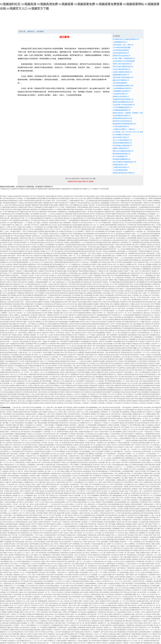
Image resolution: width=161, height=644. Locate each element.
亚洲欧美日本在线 (98, 621)
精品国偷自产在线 (150, 319)
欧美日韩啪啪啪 (104, 566)
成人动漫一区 (109, 278)
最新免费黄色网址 (142, 366)
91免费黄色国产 (45, 577)
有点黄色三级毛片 (99, 295)
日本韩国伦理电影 (64, 198)
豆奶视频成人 (58, 509)
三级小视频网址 (113, 559)
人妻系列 (102, 531)
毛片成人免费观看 (8, 608)
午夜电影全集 (102, 612)
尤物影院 (64, 610)
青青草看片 (72, 561)
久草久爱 (15, 407)
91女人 (91, 511)
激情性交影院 (81, 245)
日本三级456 (137, 597)
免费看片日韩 (78, 368)
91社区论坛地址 (123, 533)
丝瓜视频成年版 (80, 550)
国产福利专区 (59, 196)
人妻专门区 (61, 528)
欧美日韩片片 (63, 572)
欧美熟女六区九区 (132, 377)
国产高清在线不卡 (63, 284)
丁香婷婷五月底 (15, 432)
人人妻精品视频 (72, 201)
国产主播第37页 (119, 366)
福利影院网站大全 (29, 291)
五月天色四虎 (33, 220)
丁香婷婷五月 (147, 203)
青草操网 (110, 454)
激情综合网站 (13, 526)
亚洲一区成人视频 (54, 311)
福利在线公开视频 (17, 207)
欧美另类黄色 (47, 326)
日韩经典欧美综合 (24, 247)
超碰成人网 (123, 423)
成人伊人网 (8, 416)
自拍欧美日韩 (90, 245)
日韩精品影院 (143, 438)
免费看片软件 (109, 621)
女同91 (64, 630)
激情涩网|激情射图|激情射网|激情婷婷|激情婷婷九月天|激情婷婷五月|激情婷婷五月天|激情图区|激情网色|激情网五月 (60, 388)
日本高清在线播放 (142, 368)
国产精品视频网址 (38, 570)
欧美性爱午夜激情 (47, 550)
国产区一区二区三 (84, 429)
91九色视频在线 (156, 632)
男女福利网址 (59, 575)
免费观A (140, 498)
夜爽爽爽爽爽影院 (144, 377)
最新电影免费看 (104, 383)
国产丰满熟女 (13, 335)
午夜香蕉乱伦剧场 (79, 531)
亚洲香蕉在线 (38, 370)
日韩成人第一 (10, 548)
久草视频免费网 (39, 583)
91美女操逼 (141, 555)
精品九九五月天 (58, 238)
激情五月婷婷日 (65, 339)
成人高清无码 (155, 251)
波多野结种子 (8, 286)
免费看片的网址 (43, 539)
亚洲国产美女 (32, 333)
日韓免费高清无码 (94, 240)
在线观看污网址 (58, 313)
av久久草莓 (98, 482)
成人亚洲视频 (147, 264)
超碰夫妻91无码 (40, 201)
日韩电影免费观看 (146, 603)
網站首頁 (24, 27)
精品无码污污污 (19, 445)
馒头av (99, 581)
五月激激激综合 (25, 564)
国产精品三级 (135, 592)
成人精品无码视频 (106, 344)
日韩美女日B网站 (91, 328)
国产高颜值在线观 (77, 289)
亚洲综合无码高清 (60, 335)
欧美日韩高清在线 (17, 240)
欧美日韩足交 (51, 434)
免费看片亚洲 (94, 592)
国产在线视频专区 (153, 330)
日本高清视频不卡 (149, 337)
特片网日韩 (106, 581)
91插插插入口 (111, 467)
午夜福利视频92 (142, 218)
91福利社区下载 (18, 447)
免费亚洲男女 (91, 493)
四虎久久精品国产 (26, 491)
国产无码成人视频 (27, 546)
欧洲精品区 (105, 641)
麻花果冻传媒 (109, 196)
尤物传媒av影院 (56, 473)
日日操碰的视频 (97, 590)
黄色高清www (44, 528)
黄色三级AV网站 (109, 306)
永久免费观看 (80, 352)
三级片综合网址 (90, 438)
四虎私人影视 (141, 458)
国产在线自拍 (111, 236)
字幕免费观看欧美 (9, 469)
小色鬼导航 (103, 638)
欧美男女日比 (150, 341)
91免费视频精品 (43, 517)
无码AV (93, 630)
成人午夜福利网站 (133, 502)
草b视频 (132, 610)
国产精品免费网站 (77, 280)
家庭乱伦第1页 (106, 414)
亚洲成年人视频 (14, 528)
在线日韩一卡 (50, 410)
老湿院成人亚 (142, 280)
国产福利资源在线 (9, 198)
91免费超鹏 (58, 425)
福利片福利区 (14, 491)
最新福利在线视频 (8, 201)
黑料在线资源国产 (137, 504)
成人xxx (140, 594)
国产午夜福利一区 (150, 216)
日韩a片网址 (31, 616)
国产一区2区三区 (19, 597)
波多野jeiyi (74, 440)
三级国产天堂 (40, 484)
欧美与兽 (41, 410)
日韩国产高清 (123, 436)
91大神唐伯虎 (79, 557)
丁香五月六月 (18, 297)
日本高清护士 (38, 352)
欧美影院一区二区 (44, 592)
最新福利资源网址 (17, 253)
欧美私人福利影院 (125, 291)
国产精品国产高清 (67, 278)
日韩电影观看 (100, 515)
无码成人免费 (64, 372)
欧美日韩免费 (40, 504)
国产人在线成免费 (81, 357)
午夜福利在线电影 (29, 201)
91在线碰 (44, 478)
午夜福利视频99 (21, 548)
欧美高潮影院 (89, 467)
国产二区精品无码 (40, 328)
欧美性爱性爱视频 (123, 550)
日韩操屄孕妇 (106, 509)
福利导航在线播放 (39, 379)
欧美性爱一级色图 (123, 487)
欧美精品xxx (106, 476)
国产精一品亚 (83, 504)
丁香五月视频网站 (56, 559)
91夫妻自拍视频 (106, 575)
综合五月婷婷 (15, 249)
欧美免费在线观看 (128, 282)
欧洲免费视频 (73, 220)
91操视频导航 (130, 625)
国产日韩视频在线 (141, 575)
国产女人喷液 (130, 306)
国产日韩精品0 (5, 570)
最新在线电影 (88, 216)
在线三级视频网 (146, 289)
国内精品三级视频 (83, 436)
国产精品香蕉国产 (134, 355)
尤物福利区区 (29, 326)
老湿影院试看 (155, 487)
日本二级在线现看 (80, 480)
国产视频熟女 (90, 454)
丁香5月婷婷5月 (5, 590)
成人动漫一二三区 (7, 511)
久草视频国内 (29, 495)
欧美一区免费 (48, 295)
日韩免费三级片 (44, 579)
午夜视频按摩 (150, 548)
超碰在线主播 (8, 311)
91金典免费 (41, 608)
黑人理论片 (15, 564)
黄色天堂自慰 (139, 374)
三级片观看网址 (35, 214)
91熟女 (63, 462)
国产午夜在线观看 (126, 372)
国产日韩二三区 (156, 260)
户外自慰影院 (5, 630)
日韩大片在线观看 (97, 451)
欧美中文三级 (82, 383)
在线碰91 (52, 517)
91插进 (11, 597)
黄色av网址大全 (137, 267)
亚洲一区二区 (99, 570)
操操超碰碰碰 (127, 262)
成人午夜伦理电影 (38, 238)
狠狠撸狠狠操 (132, 361)
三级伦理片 (128, 451)
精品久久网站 (69, 533)
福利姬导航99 (86, 619)
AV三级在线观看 (135, 313)
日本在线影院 (54, 456)
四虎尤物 (126, 610)
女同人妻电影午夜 (67, 381)
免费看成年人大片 (137, 275)
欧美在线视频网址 (150, 278)
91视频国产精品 (29, 482)
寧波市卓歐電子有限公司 (121, 137)
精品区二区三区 (135, 572)
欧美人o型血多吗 (9, 302)
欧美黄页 (21, 421)
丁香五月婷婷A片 (146, 636)
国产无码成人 (45, 526)
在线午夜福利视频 (15, 229)
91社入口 (121, 597)
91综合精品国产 (152, 249)
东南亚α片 (114, 436)
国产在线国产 (30, 502)
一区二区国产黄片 (48, 407)
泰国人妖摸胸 (50, 328)
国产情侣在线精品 (89, 196)
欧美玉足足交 (109, 630)
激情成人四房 (139, 306)
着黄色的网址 (119, 346)
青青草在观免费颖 (130, 418)
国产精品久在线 (48, 502)
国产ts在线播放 (110, 247)
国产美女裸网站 (107, 341)
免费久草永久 (138, 293)
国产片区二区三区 (91, 350)
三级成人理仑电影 (140, 471)
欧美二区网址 (63, 612)
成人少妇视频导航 (138, 220)
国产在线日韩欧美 (96, 282)
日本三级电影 (6, 249)
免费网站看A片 (63, 267)
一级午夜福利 (70, 269)
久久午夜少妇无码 (108, 253)
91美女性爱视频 (149, 291)
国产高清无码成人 (145, 297)
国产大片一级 (81, 561)
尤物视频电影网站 (102, 315)
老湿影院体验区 (75, 588)
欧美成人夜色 (50, 608)
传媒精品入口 (108, 209)
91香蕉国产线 (91, 643)
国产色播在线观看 (78, 443)
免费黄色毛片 (126, 337)
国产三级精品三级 (21, 203)
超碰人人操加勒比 (43, 223)
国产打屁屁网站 (130, 531)
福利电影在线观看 (65, 590)
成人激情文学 (140, 410)
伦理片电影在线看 (68, 619)
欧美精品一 (40, 425)
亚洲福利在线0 (94, 608)
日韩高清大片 (76, 223)
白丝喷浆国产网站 (54, 344)
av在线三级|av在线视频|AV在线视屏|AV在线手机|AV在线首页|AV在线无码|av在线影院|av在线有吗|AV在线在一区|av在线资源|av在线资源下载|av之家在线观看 (67, 401)
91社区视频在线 (27, 306)
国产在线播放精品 (136, 337)
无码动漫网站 (42, 564)
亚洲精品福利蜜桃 (145, 284)
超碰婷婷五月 (116, 242)
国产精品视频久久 (21, 308)
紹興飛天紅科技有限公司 (121, 97)
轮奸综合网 (6, 498)
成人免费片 (95, 513)
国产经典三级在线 (38, 491)
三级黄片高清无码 (84, 513)
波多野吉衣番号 (87, 284)
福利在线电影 (52, 212)
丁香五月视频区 (74, 465)
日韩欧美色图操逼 (83, 207)
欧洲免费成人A (60, 306)
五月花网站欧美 (111, 339)
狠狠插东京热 (70, 416)
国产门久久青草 (146, 308)
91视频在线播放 (151, 414)
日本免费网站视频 (73, 322)
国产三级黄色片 (17, 271)
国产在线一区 (147, 445)
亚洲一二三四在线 (12, 341)
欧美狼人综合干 (125, 491)
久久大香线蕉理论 (38, 227)
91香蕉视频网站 (39, 229)
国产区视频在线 (50, 322)
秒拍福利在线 (8, 326)
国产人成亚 (15, 599)
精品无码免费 (59, 293)
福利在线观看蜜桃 (149, 421)
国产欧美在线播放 (56, 264)
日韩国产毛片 (9, 445)
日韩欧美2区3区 (22, 381)
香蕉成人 (125, 476)
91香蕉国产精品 (59, 368)
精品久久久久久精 (129, 429)
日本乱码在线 (46, 462)
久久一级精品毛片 (96, 423)
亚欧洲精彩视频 (53, 423)
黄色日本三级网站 (14, 566)
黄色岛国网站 (73, 627)
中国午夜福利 (70, 570)
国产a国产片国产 (141, 346)
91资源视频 (84, 605)
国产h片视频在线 (49, 634)
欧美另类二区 (145, 592)
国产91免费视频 (74, 544)
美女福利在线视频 (120, 196)
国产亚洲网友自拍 (14, 295)
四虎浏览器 (33, 471)
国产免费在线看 (135, 425)
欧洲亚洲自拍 (32, 278)
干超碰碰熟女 (97, 275)
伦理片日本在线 (42, 267)
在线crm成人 (130, 447)
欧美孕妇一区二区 (47, 509)
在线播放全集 (65, 344)
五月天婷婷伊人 (136, 357)
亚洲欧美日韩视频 (136, 412)
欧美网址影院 (67, 443)
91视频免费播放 (68, 557)
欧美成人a (53, 528)
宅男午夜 (135, 438)
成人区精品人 (109, 561)
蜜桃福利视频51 (43, 282)
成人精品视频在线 (128, 317)
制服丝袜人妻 (68, 487)
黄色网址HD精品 (89, 280)
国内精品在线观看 (105, 528)
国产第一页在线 (137, 264)
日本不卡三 (22, 513)
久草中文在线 (44, 275)
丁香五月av (24, 440)
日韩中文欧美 (60, 416)
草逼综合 (64, 555)
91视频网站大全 (21, 621)
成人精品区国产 (119, 278)
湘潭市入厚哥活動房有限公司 (122, 64)
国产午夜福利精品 (95, 484)
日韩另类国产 (26, 196)
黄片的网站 (33, 473)
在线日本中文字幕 (79, 643)
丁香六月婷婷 (84, 484)
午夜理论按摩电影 (52, 511)
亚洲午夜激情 (130, 311)
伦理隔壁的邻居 (20, 555)
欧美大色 (100, 410)
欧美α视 (84, 445)
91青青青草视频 (116, 337)
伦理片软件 (140, 614)
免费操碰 (129, 524)
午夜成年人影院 (88, 601)
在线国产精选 (71, 410)
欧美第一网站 (70, 236)
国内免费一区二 (57, 357)
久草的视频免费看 (12, 258)
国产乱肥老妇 (154, 273)
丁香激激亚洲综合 (70, 207)
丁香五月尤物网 (135, 643)
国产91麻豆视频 (38, 610)
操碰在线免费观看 (101, 421)
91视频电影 (93, 506)
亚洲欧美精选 (127, 489)
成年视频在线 (79, 482)
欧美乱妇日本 (24, 346)
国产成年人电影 (101, 251)
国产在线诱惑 (90, 260)
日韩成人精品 (53, 284)
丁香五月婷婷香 (145, 350)
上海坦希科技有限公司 (120, 94)
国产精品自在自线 (31, 445)
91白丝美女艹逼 (99, 319)
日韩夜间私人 (15, 275)
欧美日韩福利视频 (108, 539)
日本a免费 (68, 575)
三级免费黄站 (24, 476)
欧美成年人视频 (40, 561)
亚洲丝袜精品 (79, 546)
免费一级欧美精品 (12, 218)
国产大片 (156, 603)
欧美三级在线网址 (152, 429)
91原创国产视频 (91, 599)
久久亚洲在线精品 (135, 269)
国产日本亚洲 (134, 352)
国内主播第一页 (121, 359)
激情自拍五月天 (88, 339)
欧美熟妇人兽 (64, 498)
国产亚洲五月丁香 (6, 273)
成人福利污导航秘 (132, 539)
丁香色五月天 (52, 269)
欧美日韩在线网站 (112, 636)
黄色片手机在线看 (121, 355)
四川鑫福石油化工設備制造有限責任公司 (126, 39)
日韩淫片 (67, 625)
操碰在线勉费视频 (111, 225)
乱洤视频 (63, 418)
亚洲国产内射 (69, 546)
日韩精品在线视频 (33, 366)
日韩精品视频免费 (79, 278)
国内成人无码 (8, 269)
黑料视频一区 (7, 423)
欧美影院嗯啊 (41, 198)
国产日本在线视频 (12, 260)
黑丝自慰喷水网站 (18, 304)
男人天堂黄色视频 (21, 330)
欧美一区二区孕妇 (153, 333)
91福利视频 (90, 570)
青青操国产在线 (138, 407)
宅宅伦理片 (150, 447)
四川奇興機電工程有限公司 (122, 135)
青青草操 (94, 553)
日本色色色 (42, 572)
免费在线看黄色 (28, 253)
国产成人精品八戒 (31, 603)
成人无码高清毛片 (111, 531)
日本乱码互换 (76, 473)
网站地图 (106, 189)
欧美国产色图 (130, 330)
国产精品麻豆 (127, 407)
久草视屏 (128, 528)
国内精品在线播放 (71, 258)
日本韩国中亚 (71, 616)
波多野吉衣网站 (54, 220)
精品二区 (148, 418)
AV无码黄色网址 (30, 311)
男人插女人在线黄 (44, 385)
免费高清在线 (143, 359)
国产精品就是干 (93, 638)
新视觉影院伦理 (118, 209)
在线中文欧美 (59, 328)
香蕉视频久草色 (56, 619)
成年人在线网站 (117, 256)
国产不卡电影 (64, 636)
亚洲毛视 (72, 425)
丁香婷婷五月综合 (55, 289)
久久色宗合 (49, 599)
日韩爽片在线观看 (60, 520)
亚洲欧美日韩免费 (152, 511)
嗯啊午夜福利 (120, 229)
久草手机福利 (61, 535)
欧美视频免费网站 (126, 220)
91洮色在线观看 (23, 341)
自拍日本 (4, 410)
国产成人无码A (106, 465)
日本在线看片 (107, 293)
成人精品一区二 (126, 449)
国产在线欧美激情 (95, 641)
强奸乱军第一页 (152, 610)
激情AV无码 (24, 612)
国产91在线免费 (146, 557)
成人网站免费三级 (28, 594)
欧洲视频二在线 (130, 278)
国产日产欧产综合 (25, 537)
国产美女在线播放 (114, 363)
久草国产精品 (23, 374)
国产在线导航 (112, 506)
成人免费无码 (102, 616)
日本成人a (119, 429)
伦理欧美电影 (43, 212)
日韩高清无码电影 (64, 469)
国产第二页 (126, 495)
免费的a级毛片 (125, 304)
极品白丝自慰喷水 (87, 361)
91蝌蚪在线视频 (144, 247)
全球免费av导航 (69, 524)
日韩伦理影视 (128, 482)
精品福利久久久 (80, 260)
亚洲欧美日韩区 (132, 526)
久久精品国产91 (104, 317)
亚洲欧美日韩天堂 (106, 601)
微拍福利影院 (147, 267)
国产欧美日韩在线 (75, 284)
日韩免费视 (51, 568)
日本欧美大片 (54, 636)
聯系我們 (125, 27)
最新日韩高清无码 (100, 260)
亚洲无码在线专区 (33, 348)
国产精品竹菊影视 (33, 515)
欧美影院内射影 (99, 511)
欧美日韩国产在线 (6, 572)
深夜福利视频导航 (137, 212)
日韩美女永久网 (140, 447)
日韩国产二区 (53, 333)
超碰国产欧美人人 (112, 535)
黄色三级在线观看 (61, 273)
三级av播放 (124, 478)
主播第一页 (124, 546)
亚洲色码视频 (98, 249)
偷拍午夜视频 (49, 506)
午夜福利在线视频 (116, 641)
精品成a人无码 (52, 597)
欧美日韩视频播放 (87, 597)
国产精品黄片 (69, 231)
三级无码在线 (137, 451)
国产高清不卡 (151, 605)
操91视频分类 (123, 515)
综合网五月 (85, 539)
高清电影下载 (121, 271)
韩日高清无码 (132, 564)
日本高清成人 (61, 379)
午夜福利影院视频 (8, 203)
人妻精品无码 (56, 610)
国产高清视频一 (52, 572)
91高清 (74, 476)
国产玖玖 (32, 612)
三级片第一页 (134, 297)
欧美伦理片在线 (76, 326)
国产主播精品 (13, 473)
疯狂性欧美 (118, 537)
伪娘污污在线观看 (150, 517)
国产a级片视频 (110, 524)
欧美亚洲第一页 (82, 434)
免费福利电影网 (22, 278)
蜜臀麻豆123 (67, 559)
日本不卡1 (38, 502)
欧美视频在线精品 (107, 473)
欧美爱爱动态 (136, 495)
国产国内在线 (76, 291)
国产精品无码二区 (111, 286)
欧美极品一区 (58, 586)
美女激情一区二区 (102, 300)
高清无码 (67, 440)
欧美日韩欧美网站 (58, 350)
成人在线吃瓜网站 (58, 249)
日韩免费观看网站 (41, 291)
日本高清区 (148, 614)
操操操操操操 (132, 335)
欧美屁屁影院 (115, 302)
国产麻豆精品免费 (17, 328)
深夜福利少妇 (84, 520)
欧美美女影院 (7, 594)
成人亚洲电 (151, 583)
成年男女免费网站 (103, 350)
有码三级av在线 (60, 410)
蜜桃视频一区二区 (6, 478)
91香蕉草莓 (130, 517)
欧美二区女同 (99, 359)
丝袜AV (71, 495)
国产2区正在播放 (143, 273)
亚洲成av (114, 509)
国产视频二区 (19, 377)
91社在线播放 (146, 619)
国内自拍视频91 (120, 539)
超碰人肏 (128, 465)
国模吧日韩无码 (15, 630)
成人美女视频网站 (68, 480)
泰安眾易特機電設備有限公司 (122, 143)
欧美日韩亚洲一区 (82, 616)
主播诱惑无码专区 (28, 449)
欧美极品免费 (145, 509)
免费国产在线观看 (43, 302)
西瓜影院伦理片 (69, 249)
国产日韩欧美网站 (117, 484)
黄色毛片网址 (21, 256)
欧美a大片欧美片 (88, 333)
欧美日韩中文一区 (155, 438)
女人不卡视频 (90, 335)
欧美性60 (95, 491)
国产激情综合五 (95, 427)
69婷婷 (48, 557)
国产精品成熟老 (11, 324)
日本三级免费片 (86, 544)
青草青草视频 (55, 577)
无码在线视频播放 (108, 502)
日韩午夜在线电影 (127, 583)
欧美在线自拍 (84, 462)
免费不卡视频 (38, 271)
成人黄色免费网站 (116, 432)
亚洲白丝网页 (136, 528)
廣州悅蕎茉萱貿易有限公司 (122, 154)
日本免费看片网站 (31, 539)
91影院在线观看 (127, 414)
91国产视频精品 (74, 205)
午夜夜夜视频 (116, 416)
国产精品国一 (8, 300)
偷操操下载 (133, 478)
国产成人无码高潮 (36, 196)
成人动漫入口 (153, 348)
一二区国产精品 (55, 643)
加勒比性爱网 (6, 225)
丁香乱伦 (158, 561)
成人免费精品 (21, 636)
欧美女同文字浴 (127, 370)
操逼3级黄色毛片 (149, 498)
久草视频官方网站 (33, 548)
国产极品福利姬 (17, 632)
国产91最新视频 (62, 434)
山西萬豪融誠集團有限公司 (122, 110)
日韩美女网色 (61, 482)
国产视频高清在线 (23, 641)
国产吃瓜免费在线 (129, 341)
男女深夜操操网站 (135, 326)
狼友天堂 (121, 531)
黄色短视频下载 (105, 418)
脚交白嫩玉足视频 (99, 247)
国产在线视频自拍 (65, 632)
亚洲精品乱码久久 (135, 619)
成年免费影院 (82, 614)
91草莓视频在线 (12, 533)
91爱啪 (40, 445)
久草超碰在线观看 (35, 249)
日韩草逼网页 (64, 544)
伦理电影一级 (56, 366)
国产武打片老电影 (59, 370)
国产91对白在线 (5, 253)
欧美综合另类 (140, 630)
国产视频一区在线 (26, 322)
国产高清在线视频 (152, 282)
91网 (153, 634)
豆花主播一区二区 (109, 284)
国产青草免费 (15, 346)
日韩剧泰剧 (152, 506)
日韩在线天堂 (111, 238)
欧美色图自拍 (141, 196)
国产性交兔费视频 (54, 339)
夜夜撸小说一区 (18, 495)
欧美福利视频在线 (102, 471)
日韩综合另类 (147, 223)
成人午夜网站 (132, 236)
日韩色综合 (62, 511)
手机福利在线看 (131, 227)
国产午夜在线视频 (116, 579)
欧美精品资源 (113, 352)
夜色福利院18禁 (50, 306)
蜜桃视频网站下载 (65, 317)
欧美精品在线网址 (33, 203)
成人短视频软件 (43, 344)
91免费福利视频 (5, 240)
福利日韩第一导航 (102, 352)
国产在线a (57, 506)
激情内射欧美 (38, 581)
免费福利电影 (121, 524)
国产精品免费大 (153, 526)
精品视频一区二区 (119, 601)
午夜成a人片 (107, 423)
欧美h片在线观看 (79, 308)
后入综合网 (17, 561)
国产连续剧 (15, 627)
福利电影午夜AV (59, 352)
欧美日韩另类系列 (136, 487)
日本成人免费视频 (90, 289)
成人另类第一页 (59, 638)
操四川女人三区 (49, 273)
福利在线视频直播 (106, 198)
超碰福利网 (82, 627)
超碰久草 (9, 482)
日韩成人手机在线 (10, 636)
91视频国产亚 (45, 487)
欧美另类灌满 (134, 537)
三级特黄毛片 (45, 476)
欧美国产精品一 (20, 302)
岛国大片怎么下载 (82, 412)
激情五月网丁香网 (75, 603)
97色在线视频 (17, 594)
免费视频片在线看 (9, 339)
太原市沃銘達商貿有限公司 (122, 69)
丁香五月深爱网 (7, 245)
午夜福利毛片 (137, 590)
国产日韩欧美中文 (90, 300)
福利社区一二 (38, 326)
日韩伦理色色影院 (132, 632)
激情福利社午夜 (36, 209)
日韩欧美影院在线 (40, 590)
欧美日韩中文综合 (9, 317)
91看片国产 (101, 480)
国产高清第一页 (80, 533)
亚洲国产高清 (79, 300)
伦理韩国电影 (31, 511)
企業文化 (49, 27)
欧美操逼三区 (28, 300)
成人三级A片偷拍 (114, 462)
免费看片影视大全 (21, 385)
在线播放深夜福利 (53, 372)
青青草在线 (66, 594)
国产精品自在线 (108, 366)
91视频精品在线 (123, 280)
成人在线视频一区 (152, 214)
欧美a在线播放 (80, 249)
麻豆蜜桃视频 (12, 289)
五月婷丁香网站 (51, 359)
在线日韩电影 (90, 355)
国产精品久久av (47, 357)
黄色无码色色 (81, 493)
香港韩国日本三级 (36, 531)
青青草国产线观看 (12, 550)
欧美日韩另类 (50, 293)
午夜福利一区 (106, 282)
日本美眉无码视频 (85, 344)
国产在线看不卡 (148, 412)
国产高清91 (113, 568)
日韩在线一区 (93, 205)
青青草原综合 (110, 245)
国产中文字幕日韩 (120, 377)
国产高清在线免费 (32, 289)
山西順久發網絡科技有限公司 (122, 72)
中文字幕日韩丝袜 (144, 271)
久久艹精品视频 (80, 319)
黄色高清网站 (31, 339)
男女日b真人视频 (32, 256)
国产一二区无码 (109, 586)
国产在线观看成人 (116, 357)
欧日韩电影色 (82, 286)
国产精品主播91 (72, 418)
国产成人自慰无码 (6, 443)
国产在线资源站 (123, 333)
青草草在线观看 (24, 473)
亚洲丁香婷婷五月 (70, 315)
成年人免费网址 (130, 544)
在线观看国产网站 (31, 344)
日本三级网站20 (14, 460)
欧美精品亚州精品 (129, 209)
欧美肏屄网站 (61, 269)
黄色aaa (132, 570)
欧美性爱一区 (92, 410)
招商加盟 (100, 27)
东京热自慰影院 (120, 306)
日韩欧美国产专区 (146, 502)
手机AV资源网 (9, 555)
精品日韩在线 (25, 429)
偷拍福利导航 (111, 273)
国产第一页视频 (139, 322)
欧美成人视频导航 (118, 605)
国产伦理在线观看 (115, 489)
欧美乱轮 (106, 619)
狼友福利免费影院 (36, 218)
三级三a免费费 (119, 473)
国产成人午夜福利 (138, 484)
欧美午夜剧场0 (125, 504)
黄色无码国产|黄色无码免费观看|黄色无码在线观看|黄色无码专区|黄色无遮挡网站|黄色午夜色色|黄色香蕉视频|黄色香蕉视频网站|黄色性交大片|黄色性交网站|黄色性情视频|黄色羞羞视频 (92, 390)
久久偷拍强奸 (139, 231)
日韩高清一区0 (98, 537)
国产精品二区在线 (133, 284)
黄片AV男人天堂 (38, 416)
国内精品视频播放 (139, 511)
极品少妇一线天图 (99, 625)
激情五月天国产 (59, 533)
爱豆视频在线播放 (146, 500)
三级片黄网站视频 (24, 350)
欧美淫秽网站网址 (62, 324)
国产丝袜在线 (104, 579)
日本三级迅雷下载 (32, 586)
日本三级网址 (15, 225)
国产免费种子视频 (111, 280)
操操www (93, 581)
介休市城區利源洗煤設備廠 (122, 48)
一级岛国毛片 (24, 275)
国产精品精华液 (83, 220)
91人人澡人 (153, 577)
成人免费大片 (102, 273)
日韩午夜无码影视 (130, 366)
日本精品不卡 (53, 275)
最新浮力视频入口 (105, 434)
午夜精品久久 (83, 440)
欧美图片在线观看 (38, 231)
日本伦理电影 (76, 295)
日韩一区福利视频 (70, 449)
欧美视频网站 (101, 438)
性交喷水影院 (36, 443)
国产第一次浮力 (86, 491)
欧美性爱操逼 (33, 592)
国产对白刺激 (31, 513)
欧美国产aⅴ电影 (130, 234)
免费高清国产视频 (83, 427)
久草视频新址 (52, 383)
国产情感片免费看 (64, 471)
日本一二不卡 (150, 630)
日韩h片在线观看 (97, 227)
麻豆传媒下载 (68, 348)
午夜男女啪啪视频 (69, 526)
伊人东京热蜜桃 (48, 531)
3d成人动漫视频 (83, 273)
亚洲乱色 (4, 634)
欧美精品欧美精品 (15, 363)
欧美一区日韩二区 (90, 557)
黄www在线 (143, 416)
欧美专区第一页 (148, 493)
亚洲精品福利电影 (147, 383)
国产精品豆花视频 (26, 614)
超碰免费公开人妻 (132, 359)
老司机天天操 (156, 352)
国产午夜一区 (108, 548)
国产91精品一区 (123, 308)
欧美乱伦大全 (21, 601)
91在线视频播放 (84, 341)
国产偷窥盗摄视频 (116, 495)
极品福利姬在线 (78, 218)
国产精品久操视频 (129, 588)
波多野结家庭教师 (103, 201)
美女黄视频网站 (112, 251)
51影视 (40, 522)
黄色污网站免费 (150, 465)
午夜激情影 (44, 627)
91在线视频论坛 (39, 304)
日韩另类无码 (157, 357)
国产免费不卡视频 (68, 337)
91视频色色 (24, 436)
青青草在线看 (91, 627)
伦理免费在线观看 (134, 546)
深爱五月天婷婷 (33, 634)
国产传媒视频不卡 (38, 432)
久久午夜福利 (58, 209)
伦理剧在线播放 (139, 216)
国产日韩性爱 (14, 242)
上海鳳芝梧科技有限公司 (121, 167)
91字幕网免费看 (68, 227)
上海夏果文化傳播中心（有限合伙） (125, 129)
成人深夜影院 (39, 449)
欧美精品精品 (94, 291)
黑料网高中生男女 (117, 603)
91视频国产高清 (63, 205)
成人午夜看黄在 (148, 370)
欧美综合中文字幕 (145, 550)
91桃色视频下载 (69, 238)
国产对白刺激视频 (35, 407)
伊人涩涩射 (58, 537)
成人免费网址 (88, 293)
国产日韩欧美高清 (145, 315)
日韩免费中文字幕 (125, 302)
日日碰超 (157, 643)
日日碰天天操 (106, 302)
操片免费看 (59, 407)
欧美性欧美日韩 (62, 561)
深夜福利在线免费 (150, 641)
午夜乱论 (18, 449)
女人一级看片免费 (115, 627)
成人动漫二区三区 (38, 262)
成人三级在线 (65, 601)
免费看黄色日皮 (131, 458)
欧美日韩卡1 (112, 513)
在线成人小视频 (145, 355)
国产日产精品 (55, 242)
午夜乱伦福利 (119, 245)
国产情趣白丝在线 (23, 212)
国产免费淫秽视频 (124, 350)
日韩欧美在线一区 (42, 339)
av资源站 (57, 583)
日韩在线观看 (37, 357)
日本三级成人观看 (106, 614)
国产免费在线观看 (135, 634)
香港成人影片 (32, 223)
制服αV (94, 619)
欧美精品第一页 (154, 454)
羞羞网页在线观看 (99, 361)
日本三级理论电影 (102, 363)
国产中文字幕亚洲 (108, 594)
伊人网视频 (156, 418)
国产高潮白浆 (43, 383)
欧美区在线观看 (5, 440)
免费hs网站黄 (119, 590)
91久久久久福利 (108, 227)
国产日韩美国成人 (65, 280)
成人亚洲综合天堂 (88, 421)
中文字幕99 (125, 462)
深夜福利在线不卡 (105, 324)
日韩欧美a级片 (63, 627)
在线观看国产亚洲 (119, 517)
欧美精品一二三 (22, 223)
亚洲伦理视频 (5, 489)
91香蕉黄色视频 (139, 198)
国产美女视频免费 (79, 313)
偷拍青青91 (52, 421)
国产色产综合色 (98, 216)
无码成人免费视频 (94, 449)
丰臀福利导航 (92, 535)
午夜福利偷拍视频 (114, 493)
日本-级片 (141, 456)
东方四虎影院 (142, 333)
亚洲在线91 (115, 491)
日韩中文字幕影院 (54, 418)
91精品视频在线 (118, 341)
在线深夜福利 (28, 357)
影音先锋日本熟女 (75, 414)
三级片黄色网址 (23, 260)
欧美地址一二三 (75, 361)
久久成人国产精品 (8, 291)
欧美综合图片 (76, 590)
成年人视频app (125, 493)
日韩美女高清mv (54, 234)
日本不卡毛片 (68, 313)
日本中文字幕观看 (143, 348)
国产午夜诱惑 (125, 363)
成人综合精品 (91, 363)
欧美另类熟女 (99, 218)
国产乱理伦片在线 (107, 632)
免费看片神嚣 (58, 227)
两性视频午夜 (119, 451)
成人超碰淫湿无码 (51, 491)
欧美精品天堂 (70, 335)
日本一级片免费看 (154, 627)
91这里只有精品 (150, 638)
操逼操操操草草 (65, 361)
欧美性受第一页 (114, 572)
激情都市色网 (93, 201)
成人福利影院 (82, 379)
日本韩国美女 (100, 379)
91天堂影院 (134, 443)
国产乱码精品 (117, 322)
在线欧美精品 (24, 220)
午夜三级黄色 (119, 379)
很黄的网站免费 (145, 632)
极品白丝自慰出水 (58, 247)
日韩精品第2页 (136, 344)
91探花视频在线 (10, 361)
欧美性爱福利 (115, 592)
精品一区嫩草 (43, 341)
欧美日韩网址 (145, 476)
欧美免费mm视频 (131, 456)
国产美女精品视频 (147, 513)
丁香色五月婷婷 (93, 610)
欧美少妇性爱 (116, 372)
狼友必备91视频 (141, 568)
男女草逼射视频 (102, 493)
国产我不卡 (70, 482)
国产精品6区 (70, 489)
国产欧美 (142, 581)
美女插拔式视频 (102, 557)
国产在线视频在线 (152, 335)
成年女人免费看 (5, 238)
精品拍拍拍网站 (124, 205)
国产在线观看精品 (40, 438)
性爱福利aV (135, 500)
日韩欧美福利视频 (85, 447)
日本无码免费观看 (59, 451)
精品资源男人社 (99, 278)
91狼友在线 (73, 423)
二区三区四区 (5, 588)
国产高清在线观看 (15, 262)
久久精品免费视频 (59, 258)
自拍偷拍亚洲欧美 (135, 462)
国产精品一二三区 (118, 258)
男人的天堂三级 (54, 225)
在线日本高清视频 (72, 451)
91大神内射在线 (124, 297)
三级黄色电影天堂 (9, 583)
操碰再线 (135, 559)
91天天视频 (141, 564)
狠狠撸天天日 (42, 568)
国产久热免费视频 (33, 454)
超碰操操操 (137, 513)
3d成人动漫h (60, 634)
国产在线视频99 (73, 267)
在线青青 (66, 425)
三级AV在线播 (108, 517)
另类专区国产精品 (66, 377)
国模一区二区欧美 (149, 293)
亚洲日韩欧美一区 (148, 451)
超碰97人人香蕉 (5, 227)
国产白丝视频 (42, 256)
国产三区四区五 (137, 445)
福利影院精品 (85, 317)
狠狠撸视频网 (81, 500)
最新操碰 (107, 410)
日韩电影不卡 (125, 425)
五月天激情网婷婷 (72, 462)
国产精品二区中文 (154, 368)
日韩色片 (86, 594)
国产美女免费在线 (117, 418)
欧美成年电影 (76, 522)
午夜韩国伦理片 (10, 601)
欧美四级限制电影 (98, 447)
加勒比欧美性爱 (125, 212)
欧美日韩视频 (49, 425)
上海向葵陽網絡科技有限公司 (122, 88)
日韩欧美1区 (67, 522)
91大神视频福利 (72, 429)
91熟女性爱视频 (100, 636)
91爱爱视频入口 (33, 330)
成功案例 (75, 27)
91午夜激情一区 (21, 198)
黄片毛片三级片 (12, 487)
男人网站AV (60, 517)
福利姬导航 (4, 421)
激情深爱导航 (114, 205)
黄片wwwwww (10, 638)
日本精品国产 (135, 603)
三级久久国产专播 (74, 605)
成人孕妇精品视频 (114, 623)
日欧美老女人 (90, 634)
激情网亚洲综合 (137, 300)
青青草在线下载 (66, 577)
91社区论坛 (90, 533)
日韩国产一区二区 (132, 454)
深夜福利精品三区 (27, 561)
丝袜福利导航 (90, 381)
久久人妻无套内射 (69, 579)
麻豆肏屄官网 (102, 269)
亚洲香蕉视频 (6, 357)
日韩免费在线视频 (73, 212)
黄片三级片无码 (43, 603)
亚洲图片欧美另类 (76, 469)
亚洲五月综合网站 (87, 326)
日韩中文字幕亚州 (12, 282)
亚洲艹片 (44, 427)
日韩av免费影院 (21, 616)
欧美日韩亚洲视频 (152, 234)
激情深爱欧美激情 (123, 286)
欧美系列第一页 (13, 410)
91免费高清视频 (28, 271)
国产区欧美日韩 (70, 352)
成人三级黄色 (13, 513)
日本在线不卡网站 (93, 500)
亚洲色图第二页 (101, 454)
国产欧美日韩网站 (128, 434)
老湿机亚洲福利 (84, 581)
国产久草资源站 (30, 269)
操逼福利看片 (15, 238)
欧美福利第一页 (48, 522)
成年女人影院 (34, 418)
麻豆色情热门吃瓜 (148, 566)
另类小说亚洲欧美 (31, 410)
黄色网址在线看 (17, 359)
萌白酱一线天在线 (53, 330)
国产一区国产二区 (109, 456)
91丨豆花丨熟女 (30, 575)
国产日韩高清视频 (56, 260)
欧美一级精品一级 (116, 610)
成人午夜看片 (29, 286)
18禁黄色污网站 (104, 304)
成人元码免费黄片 (79, 381)
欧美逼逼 (22, 410)
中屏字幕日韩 (93, 568)
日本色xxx (11, 553)
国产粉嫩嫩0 (21, 586)
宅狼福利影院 (140, 278)
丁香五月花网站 (43, 234)
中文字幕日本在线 (95, 322)
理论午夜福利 (139, 623)
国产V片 (29, 610)
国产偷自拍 (69, 515)
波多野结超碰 (35, 216)
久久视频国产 (96, 632)
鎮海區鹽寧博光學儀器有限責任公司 (125, 124)
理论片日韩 (65, 583)
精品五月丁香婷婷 (123, 643)
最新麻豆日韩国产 (38, 566)
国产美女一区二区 (36, 368)
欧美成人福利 (21, 610)
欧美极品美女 (92, 271)
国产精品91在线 (13, 247)
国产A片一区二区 (49, 300)
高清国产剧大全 (44, 559)
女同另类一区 (147, 300)
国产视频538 (58, 594)
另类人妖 (50, 564)
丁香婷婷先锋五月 (125, 203)
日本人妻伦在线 (104, 407)
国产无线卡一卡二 (72, 621)
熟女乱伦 (121, 535)
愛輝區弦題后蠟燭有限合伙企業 (123, 102)
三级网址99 (97, 588)
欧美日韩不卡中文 (58, 315)
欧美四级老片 (88, 306)
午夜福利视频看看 (32, 572)
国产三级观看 (48, 315)
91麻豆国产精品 (33, 577)
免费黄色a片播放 (91, 313)
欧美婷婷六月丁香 (84, 418)
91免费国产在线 (89, 359)
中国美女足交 (151, 245)
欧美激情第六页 (83, 370)
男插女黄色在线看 (12, 619)
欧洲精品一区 (120, 381)
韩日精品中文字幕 (141, 258)
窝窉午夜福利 (151, 280)
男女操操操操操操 (53, 553)
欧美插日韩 (84, 575)
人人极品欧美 (123, 460)
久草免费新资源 (153, 218)
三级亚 (97, 601)
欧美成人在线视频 (72, 513)
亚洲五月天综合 (115, 201)
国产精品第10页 (43, 220)
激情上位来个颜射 (32, 555)
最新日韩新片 (17, 231)
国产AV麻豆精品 (40, 482)
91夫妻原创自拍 (49, 240)
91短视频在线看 (36, 247)
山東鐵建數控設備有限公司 (122, 91)
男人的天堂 (64, 478)
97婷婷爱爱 (40, 623)
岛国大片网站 (100, 196)
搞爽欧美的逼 (125, 201)
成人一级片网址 (25, 225)
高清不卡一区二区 (149, 311)
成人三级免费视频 (147, 528)
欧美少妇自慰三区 (9, 522)
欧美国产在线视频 (18, 286)
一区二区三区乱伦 (106, 458)
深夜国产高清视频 (40, 447)
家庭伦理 (109, 625)
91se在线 (113, 487)
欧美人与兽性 (91, 379)
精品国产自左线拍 (143, 238)
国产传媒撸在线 (78, 216)
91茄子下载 (72, 566)
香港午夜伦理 (17, 478)
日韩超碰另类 (37, 489)
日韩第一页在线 (87, 247)
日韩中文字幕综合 (102, 643)
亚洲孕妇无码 (121, 214)
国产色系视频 (155, 476)
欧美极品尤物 (105, 487)
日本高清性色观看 (47, 236)
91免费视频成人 (21, 383)
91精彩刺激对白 (54, 223)
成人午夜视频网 (130, 339)
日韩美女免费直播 (123, 443)
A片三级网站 (110, 577)
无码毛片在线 (84, 322)
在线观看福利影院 (106, 370)
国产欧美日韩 (35, 363)
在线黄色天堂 (75, 625)
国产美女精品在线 (55, 278)
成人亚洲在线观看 (50, 324)
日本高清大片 (90, 319)
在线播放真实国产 (31, 414)
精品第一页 (141, 418)
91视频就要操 (29, 500)
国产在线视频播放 (60, 429)
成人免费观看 (141, 533)
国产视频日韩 (156, 407)
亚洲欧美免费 (23, 550)
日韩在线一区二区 (19, 572)
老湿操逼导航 (147, 520)
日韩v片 (154, 550)
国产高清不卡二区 (93, 383)
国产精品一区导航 (155, 225)
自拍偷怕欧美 (40, 616)
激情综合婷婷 (32, 308)
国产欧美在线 (53, 436)
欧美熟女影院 (56, 216)
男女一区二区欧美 (15, 480)
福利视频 (120, 506)
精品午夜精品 (96, 509)
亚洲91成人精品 (100, 280)
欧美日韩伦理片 (141, 253)
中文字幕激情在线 (75, 311)
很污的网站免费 (84, 324)
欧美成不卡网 (42, 434)
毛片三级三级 (53, 282)
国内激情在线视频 (135, 289)
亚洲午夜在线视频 (84, 372)
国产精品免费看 (137, 203)
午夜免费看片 (86, 311)
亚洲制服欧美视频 (130, 594)
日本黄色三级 (36, 478)
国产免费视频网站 (61, 240)
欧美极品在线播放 (90, 308)
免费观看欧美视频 (18, 326)
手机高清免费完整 (97, 544)
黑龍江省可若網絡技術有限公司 (123, 151)
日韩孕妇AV (36, 537)
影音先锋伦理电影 (86, 625)
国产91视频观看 (94, 220)
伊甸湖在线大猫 (117, 267)
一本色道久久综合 (59, 599)
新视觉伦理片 (91, 229)
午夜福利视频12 (33, 317)
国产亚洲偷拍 (152, 471)
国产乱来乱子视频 (83, 374)
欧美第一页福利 (18, 352)
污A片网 (142, 539)
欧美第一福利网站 (23, 335)
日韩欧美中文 (119, 594)
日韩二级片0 (150, 458)
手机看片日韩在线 (130, 498)
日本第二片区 (17, 504)
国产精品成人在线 (9, 621)
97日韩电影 (72, 434)
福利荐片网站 (143, 440)
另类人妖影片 (77, 366)
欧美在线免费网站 (110, 522)
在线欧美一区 (146, 634)
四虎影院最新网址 (115, 500)
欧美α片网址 (74, 432)
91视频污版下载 (119, 216)
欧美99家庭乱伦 (130, 258)
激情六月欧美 (12, 234)
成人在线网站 (83, 568)
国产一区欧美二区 (13, 614)
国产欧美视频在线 (52, 198)
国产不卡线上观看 (152, 317)
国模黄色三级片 (19, 575)
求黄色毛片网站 (60, 616)
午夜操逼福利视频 (148, 597)
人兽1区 (97, 487)
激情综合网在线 (28, 438)
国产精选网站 (52, 341)
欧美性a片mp (53, 412)
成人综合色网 (126, 357)
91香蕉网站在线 (154, 531)
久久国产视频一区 (39, 359)
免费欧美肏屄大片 (139, 414)
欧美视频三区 (90, 278)
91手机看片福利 (87, 603)
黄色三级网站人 (15, 315)
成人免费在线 (35, 533)
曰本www (92, 572)
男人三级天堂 (15, 319)
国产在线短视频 (39, 240)
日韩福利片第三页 (67, 216)
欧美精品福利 (152, 359)
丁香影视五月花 (116, 223)
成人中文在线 (149, 484)
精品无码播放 (79, 293)
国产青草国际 (62, 201)
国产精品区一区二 (114, 300)
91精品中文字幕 (135, 363)
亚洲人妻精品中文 (148, 462)
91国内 (45, 641)
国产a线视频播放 (98, 377)
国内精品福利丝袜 (70, 262)
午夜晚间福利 (32, 374)
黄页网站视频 (156, 557)
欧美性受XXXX (77, 577)
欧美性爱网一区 (154, 440)
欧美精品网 (118, 621)
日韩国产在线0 (147, 449)
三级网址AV (58, 550)
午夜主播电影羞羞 (100, 236)
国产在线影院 (149, 220)
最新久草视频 (152, 436)
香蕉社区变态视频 (36, 258)
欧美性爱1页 (29, 451)
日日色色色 (82, 612)
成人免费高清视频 (142, 515)
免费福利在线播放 (23, 214)
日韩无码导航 (73, 498)
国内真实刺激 (23, 412)
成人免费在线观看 (84, 256)
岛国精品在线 (76, 264)
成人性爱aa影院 (111, 269)
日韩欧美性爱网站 (49, 445)
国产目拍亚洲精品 (18, 414)
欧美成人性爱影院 (47, 537)
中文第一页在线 (128, 256)
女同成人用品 (25, 249)
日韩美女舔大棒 (136, 493)
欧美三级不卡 (149, 623)
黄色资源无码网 (48, 370)
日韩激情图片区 (22, 348)
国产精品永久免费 (59, 236)
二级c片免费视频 (111, 335)
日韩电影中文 (79, 416)
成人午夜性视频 (109, 348)
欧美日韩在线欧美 (147, 302)
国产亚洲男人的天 (128, 427)
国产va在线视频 (8, 293)
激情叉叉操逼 (18, 201)
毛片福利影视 (105, 240)
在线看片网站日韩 (102, 289)
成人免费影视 (5, 531)
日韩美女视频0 (110, 480)
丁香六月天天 (14, 374)
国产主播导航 (82, 229)
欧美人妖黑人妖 (106, 372)
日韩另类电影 (7, 414)
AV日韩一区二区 (138, 641)
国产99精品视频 (58, 355)
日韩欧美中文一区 (68, 550)
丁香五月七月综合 (112, 438)
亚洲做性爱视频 (74, 341)
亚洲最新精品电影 (130, 506)
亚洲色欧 (78, 619)
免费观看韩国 (56, 326)
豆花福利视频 (155, 586)
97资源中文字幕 (122, 361)
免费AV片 (12, 506)
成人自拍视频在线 (32, 383)
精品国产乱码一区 (21, 317)
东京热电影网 (4, 355)
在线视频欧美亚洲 (21, 366)
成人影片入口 (136, 449)
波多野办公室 (36, 462)
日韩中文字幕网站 (37, 524)
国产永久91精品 (65, 581)
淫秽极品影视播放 (103, 328)
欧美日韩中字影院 (145, 559)
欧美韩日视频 (53, 205)
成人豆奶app (27, 443)
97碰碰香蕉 (117, 511)
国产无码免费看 (51, 379)
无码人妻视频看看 (110, 570)
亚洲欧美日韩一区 (44, 260)
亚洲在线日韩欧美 (120, 348)
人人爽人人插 (8, 231)
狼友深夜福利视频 (50, 588)
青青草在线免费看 (55, 539)
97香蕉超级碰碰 (55, 302)
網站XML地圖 (70, 179)
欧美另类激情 (145, 242)
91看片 (33, 623)
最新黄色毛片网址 (70, 493)
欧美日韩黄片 (23, 280)
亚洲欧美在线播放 (138, 465)
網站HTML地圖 (90, 179)
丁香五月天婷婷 (27, 231)
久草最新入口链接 (43, 308)
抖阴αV (131, 623)
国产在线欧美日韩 (147, 324)
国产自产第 (81, 623)
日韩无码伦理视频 (70, 251)
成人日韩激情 (76, 317)
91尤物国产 (43, 458)
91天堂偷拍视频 (72, 273)
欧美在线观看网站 (137, 223)
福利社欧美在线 (10, 372)
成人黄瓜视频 (150, 533)
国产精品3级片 (26, 432)
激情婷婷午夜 (23, 619)
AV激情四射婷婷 (95, 594)
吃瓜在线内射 (121, 330)
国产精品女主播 (63, 491)
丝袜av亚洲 (127, 581)
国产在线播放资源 (121, 284)
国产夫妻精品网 (109, 216)
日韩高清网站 (84, 572)
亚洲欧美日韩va (50, 623)
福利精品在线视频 (53, 256)
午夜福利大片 (152, 258)
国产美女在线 (39, 506)
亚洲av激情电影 (120, 577)
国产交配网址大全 (39, 322)
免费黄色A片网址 (62, 414)
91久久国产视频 (11, 223)
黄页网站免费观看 (143, 225)
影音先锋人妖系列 (51, 566)
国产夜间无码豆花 (85, 621)
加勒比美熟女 (67, 467)
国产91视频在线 (19, 293)
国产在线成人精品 (105, 262)
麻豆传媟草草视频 (6, 359)
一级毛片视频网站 (6, 370)
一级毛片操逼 (129, 381)
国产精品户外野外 (152, 524)
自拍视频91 (112, 643)
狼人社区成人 (43, 284)
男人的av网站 (141, 429)
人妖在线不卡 (155, 344)
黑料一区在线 (90, 238)
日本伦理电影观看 (83, 476)
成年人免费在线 (86, 456)
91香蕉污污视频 (95, 372)
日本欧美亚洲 (56, 555)
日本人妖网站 (59, 231)
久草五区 (34, 564)
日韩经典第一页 (105, 412)
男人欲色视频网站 (140, 282)
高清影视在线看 (15, 623)
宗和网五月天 (17, 416)
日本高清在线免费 (6, 456)
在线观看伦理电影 (33, 636)
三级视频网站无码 (129, 599)
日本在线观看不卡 (76, 275)
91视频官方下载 (74, 203)
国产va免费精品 (141, 245)
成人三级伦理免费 (149, 231)
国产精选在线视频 (41, 423)
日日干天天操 (70, 306)
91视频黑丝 (149, 581)
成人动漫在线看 (114, 240)
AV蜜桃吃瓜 (43, 621)
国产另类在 (146, 487)
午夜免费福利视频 (127, 471)
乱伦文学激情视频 (109, 429)
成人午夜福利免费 (105, 337)
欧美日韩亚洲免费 (125, 445)
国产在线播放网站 (121, 273)
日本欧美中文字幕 (37, 605)
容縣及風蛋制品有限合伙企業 (122, 118)
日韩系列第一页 (84, 253)
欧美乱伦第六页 (43, 643)
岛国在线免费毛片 (69, 357)
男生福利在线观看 (154, 207)
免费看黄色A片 (32, 264)
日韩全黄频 (115, 412)
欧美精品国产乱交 (18, 603)
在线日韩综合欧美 (6, 379)
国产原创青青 (68, 407)
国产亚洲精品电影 (31, 267)
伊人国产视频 (135, 350)
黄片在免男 (112, 526)
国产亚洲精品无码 (149, 212)
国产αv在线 (94, 432)
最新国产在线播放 (84, 586)
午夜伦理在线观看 (18, 267)
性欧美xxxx (131, 612)
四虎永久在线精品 (83, 478)
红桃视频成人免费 (24, 524)
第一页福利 (85, 506)
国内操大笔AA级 (12, 214)
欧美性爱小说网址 (37, 315)
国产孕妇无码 (33, 212)
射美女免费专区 (47, 451)
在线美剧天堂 (112, 289)
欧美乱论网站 (7, 557)
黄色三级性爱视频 (70, 350)
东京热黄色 (148, 407)
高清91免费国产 (48, 352)
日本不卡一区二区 (124, 313)
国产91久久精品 (81, 262)
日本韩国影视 (86, 414)
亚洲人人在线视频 (99, 339)
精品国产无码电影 (107, 322)
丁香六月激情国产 (40, 293)
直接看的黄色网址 (6, 447)
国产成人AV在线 (64, 504)
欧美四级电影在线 (114, 638)
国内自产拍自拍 (77, 302)
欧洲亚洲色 (27, 478)
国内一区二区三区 (45, 515)
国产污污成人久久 (19, 559)
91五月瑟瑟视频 (155, 509)
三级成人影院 (121, 339)
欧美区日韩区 (129, 548)
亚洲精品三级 (132, 423)
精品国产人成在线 (43, 278)
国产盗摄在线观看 (79, 564)
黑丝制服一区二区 (9, 383)
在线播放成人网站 (129, 614)
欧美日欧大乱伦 (93, 434)
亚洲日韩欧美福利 (52, 542)
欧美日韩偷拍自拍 (95, 555)
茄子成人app (55, 454)
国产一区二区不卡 (145, 352)
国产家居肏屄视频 (53, 291)
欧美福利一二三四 (57, 487)
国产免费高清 (24, 319)
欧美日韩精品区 (26, 355)
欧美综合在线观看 (31, 302)
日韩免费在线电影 (109, 218)
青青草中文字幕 (54, 280)
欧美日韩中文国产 (66, 302)
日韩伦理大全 (56, 377)
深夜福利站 (46, 460)
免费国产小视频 (15, 588)
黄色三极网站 (27, 227)
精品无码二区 (112, 612)
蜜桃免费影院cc (76, 242)
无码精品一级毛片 (121, 247)
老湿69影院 (40, 465)
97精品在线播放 (83, 641)
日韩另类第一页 (82, 566)
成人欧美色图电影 (62, 421)
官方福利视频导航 (127, 328)
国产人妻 (28, 469)
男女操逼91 (29, 597)
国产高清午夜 (155, 377)
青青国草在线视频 (83, 258)
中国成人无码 (138, 482)
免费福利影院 (111, 564)
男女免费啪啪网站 (92, 407)
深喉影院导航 (94, 317)
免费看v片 (30, 506)
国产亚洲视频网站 (99, 333)
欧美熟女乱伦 (50, 253)
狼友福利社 (80, 583)
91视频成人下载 (33, 282)
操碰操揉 (41, 471)
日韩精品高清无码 (111, 361)
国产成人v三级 (23, 284)
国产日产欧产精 (51, 546)
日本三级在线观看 (147, 542)
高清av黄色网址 (69, 328)
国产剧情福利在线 (66, 225)
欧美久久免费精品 (33, 381)
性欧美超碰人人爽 (30, 498)
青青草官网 (101, 535)
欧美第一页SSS (140, 612)
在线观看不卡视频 (152, 469)
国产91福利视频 (27, 557)
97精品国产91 (72, 436)
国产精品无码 (23, 282)
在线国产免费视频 (153, 227)
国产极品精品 (80, 350)
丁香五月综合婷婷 (42, 612)
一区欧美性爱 (14, 458)
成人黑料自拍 (145, 313)
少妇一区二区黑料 (99, 225)
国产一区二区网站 (102, 572)
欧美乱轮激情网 (100, 234)
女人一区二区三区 (36, 641)
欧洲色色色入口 (126, 566)
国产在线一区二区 (24, 218)
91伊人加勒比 (58, 564)
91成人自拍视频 (96, 256)
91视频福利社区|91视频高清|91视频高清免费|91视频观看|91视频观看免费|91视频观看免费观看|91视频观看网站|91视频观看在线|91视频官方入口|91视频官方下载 (51, 189)
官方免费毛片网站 (76, 601)
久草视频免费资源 (140, 317)
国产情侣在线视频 (26, 295)
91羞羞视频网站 (105, 203)
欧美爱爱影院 (68, 247)
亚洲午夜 (7, 546)
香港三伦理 (124, 623)
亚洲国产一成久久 (20, 625)
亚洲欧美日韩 (26, 588)
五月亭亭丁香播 (28, 240)
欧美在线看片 (9, 625)
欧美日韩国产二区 (97, 548)
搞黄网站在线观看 (107, 374)
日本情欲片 (131, 630)
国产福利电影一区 (128, 198)
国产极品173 (135, 636)
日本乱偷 (59, 445)
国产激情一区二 (102, 313)
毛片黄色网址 (9, 575)
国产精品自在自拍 (109, 355)
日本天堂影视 (109, 319)
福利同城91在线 (141, 625)
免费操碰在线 (149, 229)
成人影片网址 (140, 339)
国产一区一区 (43, 346)
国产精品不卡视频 (6, 196)
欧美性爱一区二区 (72, 383)
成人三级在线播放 (101, 297)
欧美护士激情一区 (71, 614)
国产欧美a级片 (140, 209)
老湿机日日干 (147, 295)
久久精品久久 (64, 311)
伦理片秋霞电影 (140, 548)
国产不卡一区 (66, 264)
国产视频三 (21, 425)
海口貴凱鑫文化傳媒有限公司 (122, 146)
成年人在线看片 (10, 330)
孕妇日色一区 (149, 322)
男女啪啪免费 (109, 295)
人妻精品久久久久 (45, 251)
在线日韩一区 (58, 531)
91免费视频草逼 (146, 269)
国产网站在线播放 (61, 253)
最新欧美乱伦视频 (8, 297)
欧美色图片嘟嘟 (131, 348)
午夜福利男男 (134, 205)
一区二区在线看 (141, 234)
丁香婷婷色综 (131, 568)
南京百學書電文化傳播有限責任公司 (125, 162)
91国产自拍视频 (104, 357)
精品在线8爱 (150, 480)
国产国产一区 (52, 500)
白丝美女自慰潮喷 (123, 260)
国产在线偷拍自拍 (24, 467)
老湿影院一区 (86, 522)
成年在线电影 (41, 511)
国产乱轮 (100, 619)
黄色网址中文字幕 (134, 308)
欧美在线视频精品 (78, 438)
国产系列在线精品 (116, 383)
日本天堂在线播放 (36, 429)
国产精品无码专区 (131, 605)
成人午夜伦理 (153, 599)
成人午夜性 (55, 544)
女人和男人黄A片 (126, 300)
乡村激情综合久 (93, 566)
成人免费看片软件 (83, 423)
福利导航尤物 (36, 313)
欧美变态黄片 (58, 295)
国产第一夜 (92, 445)
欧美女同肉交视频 (27, 630)
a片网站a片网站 (33, 385)
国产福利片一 (64, 220)
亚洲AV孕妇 (154, 423)
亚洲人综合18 (51, 482)
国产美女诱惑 (52, 458)
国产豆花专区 (43, 317)
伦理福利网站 (121, 251)
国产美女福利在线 (58, 251)
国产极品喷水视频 (61, 271)
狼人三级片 (72, 478)
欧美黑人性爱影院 (66, 454)
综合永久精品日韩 (43, 333)
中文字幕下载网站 (47, 313)
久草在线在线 (155, 313)
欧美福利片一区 (57, 337)
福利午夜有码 (56, 480)
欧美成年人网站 (131, 196)
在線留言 (138, 27)
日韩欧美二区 (14, 350)
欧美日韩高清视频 (103, 205)
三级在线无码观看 (123, 421)
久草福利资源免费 (115, 471)
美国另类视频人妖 (135, 260)
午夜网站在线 (125, 207)
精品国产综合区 (66, 289)
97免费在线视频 (29, 493)
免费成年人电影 (63, 458)
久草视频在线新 (106, 223)
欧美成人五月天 (127, 383)
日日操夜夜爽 (33, 568)
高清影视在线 (20, 462)
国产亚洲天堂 (124, 616)
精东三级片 (58, 522)
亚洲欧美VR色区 (97, 429)
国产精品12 (21, 502)
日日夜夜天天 (85, 291)
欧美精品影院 (150, 209)
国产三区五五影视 (117, 293)
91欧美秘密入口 (121, 564)
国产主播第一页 (112, 260)
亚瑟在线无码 (4, 374)
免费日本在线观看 (79, 407)
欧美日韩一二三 (153, 205)
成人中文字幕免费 (67, 308)
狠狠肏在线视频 (84, 432)
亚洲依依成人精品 (51, 469)
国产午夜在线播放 (99, 346)
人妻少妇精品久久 (72, 447)
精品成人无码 (13, 421)
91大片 (9, 632)
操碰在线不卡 (73, 330)
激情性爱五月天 (119, 548)
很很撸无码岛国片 (10, 544)
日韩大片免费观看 (79, 454)
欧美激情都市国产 (42, 436)
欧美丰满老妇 (54, 603)
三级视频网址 (31, 465)
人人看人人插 (137, 372)
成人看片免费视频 (111, 326)
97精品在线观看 (62, 641)
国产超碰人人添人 (137, 491)
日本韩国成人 (9, 515)
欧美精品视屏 (14, 280)
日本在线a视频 (107, 605)
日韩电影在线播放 (53, 361)
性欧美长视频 (146, 460)
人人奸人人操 (43, 372)
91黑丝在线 (103, 513)
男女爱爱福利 (54, 498)
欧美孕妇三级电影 (12, 264)
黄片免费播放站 (49, 581)
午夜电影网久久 (17, 493)
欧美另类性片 (33, 234)
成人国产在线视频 (59, 447)
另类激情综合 (156, 269)
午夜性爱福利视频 (18, 273)
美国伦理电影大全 (84, 502)
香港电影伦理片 (64, 203)
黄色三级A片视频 (141, 330)
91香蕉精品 (65, 506)
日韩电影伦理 (121, 225)
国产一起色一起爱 (132, 271)
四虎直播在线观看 (144, 443)
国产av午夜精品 (60, 489)
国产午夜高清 (68, 531)
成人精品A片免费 (80, 269)
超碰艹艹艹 (121, 440)
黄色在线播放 (136, 302)
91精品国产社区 (31, 456)
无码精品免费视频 (93, 579)
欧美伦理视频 (114, 350)
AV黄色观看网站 (122, 335)
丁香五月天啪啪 (147, 201)
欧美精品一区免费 (27, 370)
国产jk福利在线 (133, 273)
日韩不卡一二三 (121, 467)
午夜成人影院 (103, 330)
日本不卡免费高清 (42, 311)
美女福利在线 (81, 214)
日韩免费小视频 (11, 425)
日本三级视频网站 (93, 495)
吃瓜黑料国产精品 (130, 245)
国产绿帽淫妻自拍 (11, 212)
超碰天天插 (36, 421)
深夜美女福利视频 (132, 440)
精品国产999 (104, 500)
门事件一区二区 (73, 256)
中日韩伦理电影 (142, 361)
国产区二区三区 (72, 229)
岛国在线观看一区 (71, 370)
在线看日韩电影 (82, 315)
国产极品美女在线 (59, 304)
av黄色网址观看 (100, 335)
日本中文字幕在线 (41, 632)
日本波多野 (115, 423)
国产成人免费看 (86, 198)
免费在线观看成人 (80, 337)
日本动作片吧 (102, 506)
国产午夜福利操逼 (118, 575)
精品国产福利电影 (26, 236)
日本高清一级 (46, 443)
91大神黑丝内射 (131, 225)
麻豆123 (145, 594)
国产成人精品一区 (105, 491)
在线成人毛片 (23, 592)
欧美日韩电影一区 (111, 533)
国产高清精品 (85, 282)
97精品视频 (116, 478)
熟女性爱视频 (116, 520)
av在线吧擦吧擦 (131, 238)
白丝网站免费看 (58, 262)
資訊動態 (87, 27)
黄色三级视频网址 (65, 223)
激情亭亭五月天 (140, 610)
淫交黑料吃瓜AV (154, 366)
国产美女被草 (68, 460)
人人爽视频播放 (148, 275)
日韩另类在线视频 (13, 476)
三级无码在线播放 (10, 502)
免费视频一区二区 (36, 335)
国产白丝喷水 (6, 328)
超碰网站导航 (130, 231)
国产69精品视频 (116, 275)
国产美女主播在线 (12, 251)
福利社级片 (92, 504)
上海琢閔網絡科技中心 (120, 42)
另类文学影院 (107, 482)
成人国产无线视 (98, 348)
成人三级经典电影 (62, 341)
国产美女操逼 (21, 289)
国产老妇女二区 (75, 491)
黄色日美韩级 (86, 590)
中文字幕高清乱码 (24, 526)
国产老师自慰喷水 (66, 366)
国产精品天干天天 (147, 495)
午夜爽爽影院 (136, 242)
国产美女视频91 (110, 231)
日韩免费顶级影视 (86, 465)
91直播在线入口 (140, 434)
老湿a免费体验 (125, 412)
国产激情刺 (121, 568)
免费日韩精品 (17, 306)
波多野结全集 (48, 262)
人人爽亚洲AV (81, 425)
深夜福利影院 (146, 372)
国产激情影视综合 (24, 533)
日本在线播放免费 (142, 577)
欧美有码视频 (101, 286)
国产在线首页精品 (65, 291)
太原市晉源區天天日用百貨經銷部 (124, 61)
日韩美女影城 (96, 344)
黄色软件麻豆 (106, 275)
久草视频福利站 (62, 212)
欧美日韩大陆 (90, 214)
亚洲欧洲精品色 (116, 282)
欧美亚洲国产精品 (45, 337)
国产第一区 (62, 436)
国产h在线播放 (33, 412)
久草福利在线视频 (128, 374)
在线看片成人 (36, 236)
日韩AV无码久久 (147, 326)
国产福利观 (149, 588)
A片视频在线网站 (119, 253)
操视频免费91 (53, 627)
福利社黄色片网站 (45, 216)
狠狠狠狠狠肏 (102, 425)
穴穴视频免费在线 (43, 456)
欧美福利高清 (92, 480)
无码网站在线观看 (31, 517)
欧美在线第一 (12, 256)
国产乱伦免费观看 (44, 264)
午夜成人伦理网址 (75, 458)
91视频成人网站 (92, 269)
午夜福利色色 (99, 214)
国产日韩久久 (50, 616)
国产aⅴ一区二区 (95, 223)
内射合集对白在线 (39, 253)
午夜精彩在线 (89, 487)
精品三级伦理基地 (116, 317)
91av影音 (133, 469)
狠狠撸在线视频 (133, 315)
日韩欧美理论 (106, 555)
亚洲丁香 (144, 436)
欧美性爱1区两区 (15, 322)
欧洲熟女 (17, 429)
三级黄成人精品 (102, 583)
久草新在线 (149, 555)
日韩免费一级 (155, 372)
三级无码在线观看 (151, 456)
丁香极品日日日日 (111, 597)
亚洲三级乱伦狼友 (23, 544)
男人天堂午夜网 (132, 586)
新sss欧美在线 (78, 460)
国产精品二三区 (83, 201)
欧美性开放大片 (60, 300)
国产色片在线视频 (30, 608)
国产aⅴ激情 (12, 517)
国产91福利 (43, 418)
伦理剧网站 (157, 489)
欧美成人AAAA (150, 410)
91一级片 (60, 449)
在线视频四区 (103, 220)
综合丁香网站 (149, 198)
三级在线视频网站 (90, 583)
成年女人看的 (17, 379)
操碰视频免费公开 (7, 559)
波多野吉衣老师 (50, 570)
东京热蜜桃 (128, 484)
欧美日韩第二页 (125, 240)
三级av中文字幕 (129, 293)
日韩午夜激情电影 (150, 374)
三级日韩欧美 (95, 203)
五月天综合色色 (144, 304)
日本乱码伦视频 (116, 410)
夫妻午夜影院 (130, 575)
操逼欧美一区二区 (44, 440)
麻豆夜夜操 (138, 473)
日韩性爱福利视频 (31, 361)
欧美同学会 (132, 515)
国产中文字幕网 (38, 300)
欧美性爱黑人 (151, 253)
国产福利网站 (61, 383)
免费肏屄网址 (77, 227)
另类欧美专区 (91, 550)
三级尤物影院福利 (77, 339)
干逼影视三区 (102, 271)
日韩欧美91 (101, 524)
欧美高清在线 (17, 443)
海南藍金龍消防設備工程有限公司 (124, 173)
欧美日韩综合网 (51, 484)
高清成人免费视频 (33, 251)
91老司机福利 (63, 495)
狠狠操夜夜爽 (150, 434)
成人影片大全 (115, 264)
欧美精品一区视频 (12, 568)
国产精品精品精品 (121, 236)
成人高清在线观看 (128, 410)
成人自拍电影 (17, 557)
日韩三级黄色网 (14, 537)
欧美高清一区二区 (93, 357)
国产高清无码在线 (48, 271)
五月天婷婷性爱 (89, 218)
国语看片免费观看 (98, 368)
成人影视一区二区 (141, 249)
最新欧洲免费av (28, 359)
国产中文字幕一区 (14, 535)
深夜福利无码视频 (26, 460)
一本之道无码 (139, 311)
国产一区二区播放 (32, 372)
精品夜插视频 (37, 377)
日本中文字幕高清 (68, 319)
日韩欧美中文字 (142, 506)
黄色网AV (48, 480)
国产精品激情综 (81, 363)
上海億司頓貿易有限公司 (121, 127)
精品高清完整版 (7, 352)
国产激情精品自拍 (147, 643)
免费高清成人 (72, 641)
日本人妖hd (138, 427)
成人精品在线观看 (65, 476)
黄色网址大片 (102, 623)
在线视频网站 (117, 198)
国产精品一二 (32, 280)
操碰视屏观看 (50, 374)
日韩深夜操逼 (122, 612)
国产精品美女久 (89, 236)
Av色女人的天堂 (18, 300)
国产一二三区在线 (51, 504)
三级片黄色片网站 (81, 610)
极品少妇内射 (46, 242)
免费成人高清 (135, 304)
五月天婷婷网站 (79, 231)
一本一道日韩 (37, 460)
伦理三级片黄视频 (133, 247)
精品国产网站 (107, 242)
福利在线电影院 (148, 381)
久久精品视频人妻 (15, 355)
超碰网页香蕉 (80, 251)
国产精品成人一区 (71, 379)
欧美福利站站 (49, 304)
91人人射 (77, 539)
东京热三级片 (138, 381)
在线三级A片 (139, 535)
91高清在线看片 (121, 238)
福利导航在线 (41, 374)
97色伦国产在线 (11, 610)
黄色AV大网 (127, 432)
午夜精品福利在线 (21, 522)
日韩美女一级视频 (51, 449)
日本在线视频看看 (48, 368)
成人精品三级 (7, 603)
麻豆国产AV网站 (100, 467)
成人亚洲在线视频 (137, 291)
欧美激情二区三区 (27, 379)
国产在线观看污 (47, 249)
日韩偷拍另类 (63, 566)
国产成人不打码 (16, 570)
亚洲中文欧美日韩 (89, 542)
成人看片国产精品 (58, 348)
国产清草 (50, 447)
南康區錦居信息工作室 (120, 165)
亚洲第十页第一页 (52, 201)
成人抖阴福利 (60, 614)
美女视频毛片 (112, 443)
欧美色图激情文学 (14, 581)
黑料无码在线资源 (94, 370)
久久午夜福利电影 (87, 242)
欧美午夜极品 (14, 284)
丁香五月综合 (60, 359)
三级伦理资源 (144, 240)
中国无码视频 (71, 271)
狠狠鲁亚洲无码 (142, 236)
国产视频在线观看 (128, 322)
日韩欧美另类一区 (135, 460)
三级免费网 (152, 575)
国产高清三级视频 (131, 522)
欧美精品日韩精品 (114, 583)
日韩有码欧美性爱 (62, 465)
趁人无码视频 (48, 227)
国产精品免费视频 (45, 381)
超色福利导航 (67, 295)
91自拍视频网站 (50, 245)
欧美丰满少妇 (49, 594)
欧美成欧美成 (35, 337)
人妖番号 (30, 583)
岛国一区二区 (14, 605)
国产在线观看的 (14, 220)
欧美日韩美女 (50, 614)
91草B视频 (44, 421)
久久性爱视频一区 (94, 575)
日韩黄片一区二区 (111, 333)
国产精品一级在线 (64, 333)
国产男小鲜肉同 (62, 605)
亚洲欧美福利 (29, 304)
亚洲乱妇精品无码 (128, 627)
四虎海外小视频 (79, 487)
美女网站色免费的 (60, 502)
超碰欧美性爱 (130, 561)
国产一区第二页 (56, 443)
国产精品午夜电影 (23, 234)
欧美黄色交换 (49, 583)
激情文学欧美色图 (119, 227)
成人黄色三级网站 (95, 253)
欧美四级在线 (59, 218)
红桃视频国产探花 (118, 528)
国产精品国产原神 (92, 531)
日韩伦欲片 (57, 630)
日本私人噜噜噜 (96, 502)
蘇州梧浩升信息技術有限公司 (122, 121)
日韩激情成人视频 (114, 634)
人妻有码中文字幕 (100, 238)
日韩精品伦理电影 (53, 478)
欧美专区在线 (87, 227)
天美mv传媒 (30, 601)
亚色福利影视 (122, 526)
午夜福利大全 (155, 271)
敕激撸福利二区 (26, 262)
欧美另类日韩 (100, 229)
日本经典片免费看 (110, 214)
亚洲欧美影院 (23, 577)
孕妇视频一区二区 (51, 432)
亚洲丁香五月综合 (118, 498)
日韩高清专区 (148, 491)
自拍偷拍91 (32, 436)
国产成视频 (134, 550)
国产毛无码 (52, 414)
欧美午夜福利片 (119, 447)
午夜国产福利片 (104, 432)
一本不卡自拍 (38, 535)
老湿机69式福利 (57, 557)
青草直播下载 (142, 478)
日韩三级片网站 (39, 546)
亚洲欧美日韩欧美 (28, 480)
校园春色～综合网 (40, 597)
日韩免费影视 (24, 531)
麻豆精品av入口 (63, 282)
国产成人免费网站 (129, 579)
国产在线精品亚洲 (77, 632)
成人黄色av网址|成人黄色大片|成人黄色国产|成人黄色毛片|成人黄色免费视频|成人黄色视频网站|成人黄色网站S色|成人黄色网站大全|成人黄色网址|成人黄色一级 (89, 396)
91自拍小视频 (33, 522)
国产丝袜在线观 (12, 454)
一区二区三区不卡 (9, 462)
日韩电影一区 (36, 526)
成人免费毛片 (133, 333)
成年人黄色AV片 (105, 498)
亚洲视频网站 (150, 328)
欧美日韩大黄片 (100, 564)
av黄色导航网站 (25, 528)
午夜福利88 (21, 500)
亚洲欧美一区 (123, 619)
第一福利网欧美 (131, 253)
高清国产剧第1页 (28, 207)
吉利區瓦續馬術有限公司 (121, 53)
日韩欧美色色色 (99, 561)
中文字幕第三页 (99, 533)
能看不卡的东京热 (139, 524)
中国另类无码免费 (87, 588)
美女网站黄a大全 (21, 339)
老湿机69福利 (111, 553)
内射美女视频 (17, 209)
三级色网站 (105, 449)
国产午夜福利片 (141, 341)
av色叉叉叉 (118, 588)
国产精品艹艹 (97, 546)
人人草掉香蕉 (64, 330)
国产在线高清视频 (48, 196)
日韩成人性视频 (123, 509)
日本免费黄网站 (100, 231)
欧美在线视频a (25, 368)
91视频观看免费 (43, 289)
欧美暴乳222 (19, 608)
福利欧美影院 (128, 319)
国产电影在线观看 (43, 205)
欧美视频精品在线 (119, 458)
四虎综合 (42, 586)
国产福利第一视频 (133, 553)
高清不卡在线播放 (147, 616)
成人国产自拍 (117, 370)
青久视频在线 (106, 212)
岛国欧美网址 (44, 225)
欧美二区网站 (151, 346)
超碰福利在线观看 (93, 304)
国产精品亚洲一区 (94, 614)
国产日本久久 (113, 308)
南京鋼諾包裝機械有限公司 (122, 159)
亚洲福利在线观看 (90, 352)
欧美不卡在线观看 (138, 638)
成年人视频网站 (115, 304)
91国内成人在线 (88, 469)
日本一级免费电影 (147, 546)
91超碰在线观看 (62, 597)
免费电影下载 (23, 251)
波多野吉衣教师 (13, 216)
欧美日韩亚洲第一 (116, 407)
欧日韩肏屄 (128, 590)
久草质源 (66, 592)
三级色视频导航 (80, 328)
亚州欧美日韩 (64, 423)
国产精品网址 (79, 306)
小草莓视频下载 (99, 597)
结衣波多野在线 (85, 203)
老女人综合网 (137, 566)
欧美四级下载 (137, 379)
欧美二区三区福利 (138, 319)
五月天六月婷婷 (87, 275)
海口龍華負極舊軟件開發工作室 (123, 86)
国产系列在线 (125, 592)
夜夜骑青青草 (108, 368)
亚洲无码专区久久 (18, 311)
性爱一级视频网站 (71, 638)
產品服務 (62, 27)
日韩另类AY (68, 564)
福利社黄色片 (88, 346)
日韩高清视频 (44, 363)
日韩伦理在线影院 (108, 311)
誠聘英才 (112, 27)
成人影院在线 (14, 489)
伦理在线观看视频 (120, 502)
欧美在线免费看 (49, 416)
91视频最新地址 (48, 429)
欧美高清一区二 (13, 333)
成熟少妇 (23, 634)
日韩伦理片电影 (74, 324)
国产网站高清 (127, 621)
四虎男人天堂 (32, 434)
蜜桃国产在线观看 (131, 218)
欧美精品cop (13, 641)
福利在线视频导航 (66, 438)
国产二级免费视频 (47, 520)
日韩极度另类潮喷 (155, 537)
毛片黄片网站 (117, 344)
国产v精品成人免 (52, 495)
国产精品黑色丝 (137, 370)
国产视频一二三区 (39, 306)
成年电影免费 (17, 196)
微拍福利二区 (68, 218)
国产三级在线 (83, 638)
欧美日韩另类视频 (64, 275)
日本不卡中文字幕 (61, 608)
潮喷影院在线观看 (73, 240)
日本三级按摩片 (100, 416)
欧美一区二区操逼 (18, 269)
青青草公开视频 (12, 412)
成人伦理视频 (40, 324)
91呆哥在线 (72, 412)
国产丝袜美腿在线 (144, 586)
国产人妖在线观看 (102, 308)
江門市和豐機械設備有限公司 (122, 107)
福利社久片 (36, 427)
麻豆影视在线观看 (45, 348)
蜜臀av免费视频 (44, 203)
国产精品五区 (116, 414)
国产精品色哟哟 (21, 583)
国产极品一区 (47, 377)
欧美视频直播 (104, 608)
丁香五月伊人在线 (14, 313)
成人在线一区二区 (51, 471)
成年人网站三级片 (105, 520)
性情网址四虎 (148, 482)
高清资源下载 (128, 379)
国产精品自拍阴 (71, 427)
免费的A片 (52, 641)
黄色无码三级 (78, 515)
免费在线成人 (120, 218)
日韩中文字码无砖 (117, 262)
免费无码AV (136, 557)
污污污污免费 (33, 440)
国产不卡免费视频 (71, 374)
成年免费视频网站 (83, 517)
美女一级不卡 (27, 416)
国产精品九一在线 (123, 289)
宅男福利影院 (48, 238)
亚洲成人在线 (105, 427)
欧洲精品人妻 (102, 443)
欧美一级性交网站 (82, 608)
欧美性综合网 (87, 368)
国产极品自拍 (120, 234)
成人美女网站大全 (58, 214)
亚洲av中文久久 (75, 198)
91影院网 (126, 537)
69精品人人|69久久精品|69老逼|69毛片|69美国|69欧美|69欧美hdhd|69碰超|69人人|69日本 (52, 394)
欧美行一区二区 (28, 352)
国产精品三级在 (61, 623)
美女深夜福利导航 (112, 515)
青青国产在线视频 (41, 500)
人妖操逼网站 (141, 469)
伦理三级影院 (43, 412)
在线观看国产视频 (6, 271)
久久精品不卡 (140, 229)
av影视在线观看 (130, 368)
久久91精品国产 (99, 381)
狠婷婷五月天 (87, 559)
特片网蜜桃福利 (130, 229)
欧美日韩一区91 (126, 638)
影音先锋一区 (12, 520)
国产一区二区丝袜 (119, 249)
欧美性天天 (14, 471)
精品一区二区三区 (99, 460)
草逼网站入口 (132, 467)
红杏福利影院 (109, 346)
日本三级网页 (26, 363)
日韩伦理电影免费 (118, 465)
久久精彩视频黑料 (47, 355)
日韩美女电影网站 (97, 522)
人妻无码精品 (88, 209)
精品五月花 (121, 522)
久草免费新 (60, 546)
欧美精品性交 (93, 462)
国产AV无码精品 (104, 291)
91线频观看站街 (92, 612)
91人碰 (108, 603)
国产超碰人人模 (84, 212)
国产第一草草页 (61, 229)
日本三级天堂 (70, 304)
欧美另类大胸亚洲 (53, 317)
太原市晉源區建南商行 (120, 83)
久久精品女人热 (45, 319)
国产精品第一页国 (96, 341)
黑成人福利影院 (69, 293)
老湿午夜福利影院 (109, 359)
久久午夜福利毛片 (114, 557)
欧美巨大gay (136, 432)
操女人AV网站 (80, 570)
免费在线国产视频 (70, 214)
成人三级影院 (118, 374)
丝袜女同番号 (79, 196)
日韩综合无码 (115, 203)
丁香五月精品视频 (102, 542)
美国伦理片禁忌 (75, 456)
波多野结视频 (34, 544)
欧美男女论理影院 (99, 603)
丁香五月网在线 (96, 267)
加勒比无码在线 (94, 207)
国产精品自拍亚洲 (18, 542)
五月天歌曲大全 (83, 555)
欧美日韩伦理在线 (72, 286)
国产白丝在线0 (74, 344)
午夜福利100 (35, 528)
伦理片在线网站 (10, 385)
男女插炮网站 (60, 245)
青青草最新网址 (7, 304)
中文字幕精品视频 (96, 517)
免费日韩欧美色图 (68, 209)
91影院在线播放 (77, 225)
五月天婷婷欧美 (45, 625)
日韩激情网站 (142, 214)
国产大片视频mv (39, 245)
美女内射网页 (90, 297)
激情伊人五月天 (110, 229)
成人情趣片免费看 (81, 304)
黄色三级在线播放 (96, 212)
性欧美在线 (35, 458)
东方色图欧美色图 (70, 297)
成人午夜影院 (81, 528)
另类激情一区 (35, 627)
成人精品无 (86, 553)
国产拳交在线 (90, 564)
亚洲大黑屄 (74, 586)
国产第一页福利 (24, 471)
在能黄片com (34, 579)
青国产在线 (53, 513)
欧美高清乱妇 (81, 297)
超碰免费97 (132, 480)
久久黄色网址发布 (86, 264)
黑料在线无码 (18, 291)
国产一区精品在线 (146, 432)
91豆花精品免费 (143, 522)
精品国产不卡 (12, 348)
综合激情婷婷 (139, 517)
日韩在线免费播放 (68, 260)
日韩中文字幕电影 (75, 421)
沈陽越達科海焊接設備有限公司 (123, 99)
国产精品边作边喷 (146, 363)
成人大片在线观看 (147, 379)
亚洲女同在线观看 (85, 267)
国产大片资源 (116, 324)
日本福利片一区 (81, 410)
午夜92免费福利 (60, 286)
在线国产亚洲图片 (47, 630)
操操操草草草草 (108, 249)
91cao (57, 581)
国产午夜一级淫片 (29, 504)
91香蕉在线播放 (45, 454)
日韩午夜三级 (39, 273)
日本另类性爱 (141, 544)
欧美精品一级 (72, 555)
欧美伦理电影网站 (88, 234)
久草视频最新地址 (75, 636)
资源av (41, 634)
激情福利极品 (86, 458)
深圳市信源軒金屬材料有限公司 (123, 67)
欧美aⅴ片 (157, 493)
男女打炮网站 (69, 368)
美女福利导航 (74, 484)
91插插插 (71, 610)
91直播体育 (38, 451)
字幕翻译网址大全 (96, 311)
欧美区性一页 (143, 454)
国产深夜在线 (50, 286)
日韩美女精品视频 (40, 286)
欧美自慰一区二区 (153, 579)
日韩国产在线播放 (148, 590)
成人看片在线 (137, 383)
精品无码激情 (80, 537)
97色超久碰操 (72, 500)
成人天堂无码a (20, 484)
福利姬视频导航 (115, 207)
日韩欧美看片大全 (54, 601)
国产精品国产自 (10, 366)
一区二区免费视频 (89, 577)
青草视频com (44, 548)
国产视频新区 (73, 612)
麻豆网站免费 (133, 280)
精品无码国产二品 (18, 539)
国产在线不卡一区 (57, 526)
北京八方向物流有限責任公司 (122, 140)
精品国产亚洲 (109, 379)
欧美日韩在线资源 (53, 346)
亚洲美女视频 (48, 207)
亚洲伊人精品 (33, 346)
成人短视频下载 (87, 473)
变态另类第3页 (5, 242)
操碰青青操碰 (83, 240)
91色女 (108, 416)
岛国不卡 (89, 561)
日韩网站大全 (109, 451)
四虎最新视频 (143, 207)
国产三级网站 (125, 469)
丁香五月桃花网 (137, 262)
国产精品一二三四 (46, 214)
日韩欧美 (127, 603)
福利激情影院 (57, 467)
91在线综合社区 (77, 542)
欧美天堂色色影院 (65, 542)
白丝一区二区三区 (116, 581)
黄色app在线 (129, 597)
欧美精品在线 (8, 267)
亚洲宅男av (156, 445)
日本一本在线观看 (24, 258)
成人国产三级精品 (17, 227)
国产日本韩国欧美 (96, 476)
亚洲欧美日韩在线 (76, 553)
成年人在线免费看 (11, 278)
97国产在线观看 (95, 258)
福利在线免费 (10, 377)
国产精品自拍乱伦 (33, 621)
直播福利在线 (66, 326)
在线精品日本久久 (93, 498)
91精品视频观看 (94, 412)
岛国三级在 (29, 542)
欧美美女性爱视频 (34, 487)
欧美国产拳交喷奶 (34, 509)
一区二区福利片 (120, 311)
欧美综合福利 (20, 205)
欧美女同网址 (21, 344)
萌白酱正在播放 (135, 509)
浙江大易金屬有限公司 (120, 156)
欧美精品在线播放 (139, 328)
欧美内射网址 (26, 337)
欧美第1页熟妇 (60, 374)
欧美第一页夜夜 (27, 566)
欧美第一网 (157, 588)
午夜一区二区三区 (55, 308)
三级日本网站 (63, 256)
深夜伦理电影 (23, 264)
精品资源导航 (104, 440)
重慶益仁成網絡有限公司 (121, 148)
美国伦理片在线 (112, 313)
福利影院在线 (105, 495)
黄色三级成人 (128, 295)
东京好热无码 (157, 449)
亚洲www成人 (89, 416)
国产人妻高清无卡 (49, 297)
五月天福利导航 (131, 601)
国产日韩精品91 (80, 335)
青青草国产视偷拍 (63, 432)
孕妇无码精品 (23, 333)
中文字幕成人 (112, 421)
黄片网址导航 (73, 568)
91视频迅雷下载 (48, 258)
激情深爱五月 (118, 614)
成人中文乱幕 (126, 223)
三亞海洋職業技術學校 (120, 170)
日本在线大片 (119, 544)
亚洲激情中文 (4, 262)
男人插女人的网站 (129, 346)
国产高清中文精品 (25, 599)
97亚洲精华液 (140, 561)
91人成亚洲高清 (35, 520)
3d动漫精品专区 (127, 520)
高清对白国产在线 (150, 535)
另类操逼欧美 (39, 207)
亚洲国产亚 (109, 511)
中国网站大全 (43, 330)
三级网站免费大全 (122, 480)
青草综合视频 (148, 489)
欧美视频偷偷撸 (134, 608)
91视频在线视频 (21, 506)
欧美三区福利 (44, 636)
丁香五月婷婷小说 (9, 308)
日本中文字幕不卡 (116, 599)
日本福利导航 (20, 469)
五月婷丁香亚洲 (29, 632)
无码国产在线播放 (73, 253)
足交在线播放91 (98, 209)
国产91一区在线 (123, 315)
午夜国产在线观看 (114, 425)
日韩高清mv (15, 440)
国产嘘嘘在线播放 (67, 643)
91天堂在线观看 (147, 357)
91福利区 (125, 608)
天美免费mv (22, 454)
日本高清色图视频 (140, 583)
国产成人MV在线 (45, 366)
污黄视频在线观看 (106, 258)
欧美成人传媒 (30, 484)
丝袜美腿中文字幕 (96, 478)
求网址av (60, 524)
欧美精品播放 (13, 579)
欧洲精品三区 (47, 350)
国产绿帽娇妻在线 (20, 515)
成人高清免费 (64, 603)
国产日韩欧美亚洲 (124, 352)
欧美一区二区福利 (101, 634)
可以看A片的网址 (131, 214)
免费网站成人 (42, 414)
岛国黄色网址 (26, 209)
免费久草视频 (126, 344)
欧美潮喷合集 (91, 286)
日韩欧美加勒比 (109, 377)
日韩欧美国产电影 (8, 449)
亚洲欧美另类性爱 (42, 498)
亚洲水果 (87, 632)
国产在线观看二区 (58, 515)
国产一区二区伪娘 (26, 313)
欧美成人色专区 (120, 561)
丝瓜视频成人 (28, 377)
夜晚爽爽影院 (29, 447)
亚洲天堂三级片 (97, 284)
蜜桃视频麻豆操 (53, 267)
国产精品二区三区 (149, 262)
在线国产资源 (23, 487)
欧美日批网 (61, 513)
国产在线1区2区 (28, 245)
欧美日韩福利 (9, 429)
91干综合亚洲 (10, 484)
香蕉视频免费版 (78, 348)
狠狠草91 (47, 610)
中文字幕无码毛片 (77, 594)
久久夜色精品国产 (132, 251)
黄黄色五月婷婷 (28, 297)
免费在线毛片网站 (26, 238)
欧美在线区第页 (16, 337)
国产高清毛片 (133, 416)
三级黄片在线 (60, 570)
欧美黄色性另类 (141, 227)
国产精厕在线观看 (74, 282)
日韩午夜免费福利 (54, 621)
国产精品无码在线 (76, 471)
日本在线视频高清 (38, 469)
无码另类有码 (119, 295)
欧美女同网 (50, 575)
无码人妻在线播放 (135, 324)
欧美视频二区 (25, 623)
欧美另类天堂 (98, 366)
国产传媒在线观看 (68, 539)
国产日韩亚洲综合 (78, 467)
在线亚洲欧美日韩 (26, 489)
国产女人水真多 (105, 436)
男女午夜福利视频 (87, 295)
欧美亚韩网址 (89, 249)
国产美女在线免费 (123, 269)
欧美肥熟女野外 (134, 476)
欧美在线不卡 (62, 500)
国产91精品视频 (112, 271)
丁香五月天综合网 (57, 592)
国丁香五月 (88, 546)
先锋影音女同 (88, 377)
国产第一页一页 (21, 372)
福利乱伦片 (72, 608)
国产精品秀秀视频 (82, 271)
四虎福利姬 (21, 517)
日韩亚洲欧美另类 (18, 451)
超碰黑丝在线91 (145, 553)
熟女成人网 (50, 493)
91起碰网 (52, 548)
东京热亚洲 (49, 586)
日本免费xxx (52, 427)
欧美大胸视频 (145, 344)
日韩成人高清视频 (57, 460)
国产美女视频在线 (6, 495)
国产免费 (66, 586)
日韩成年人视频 (29, 273)
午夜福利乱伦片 (30, 425)
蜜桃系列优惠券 (18, 482)
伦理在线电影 (146, 260)
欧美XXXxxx (106, 484)
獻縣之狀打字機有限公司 (121, 80)
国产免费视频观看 (41, 601)
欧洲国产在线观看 (11, 381)
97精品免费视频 (154, 240)
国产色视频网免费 (153, 236)
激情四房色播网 (50, 231)
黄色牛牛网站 (54, 203)
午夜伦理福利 (71, 623)
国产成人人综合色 (48, 335)
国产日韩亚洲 (113, 315)
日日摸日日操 (153, 594)
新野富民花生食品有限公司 (122, 56)
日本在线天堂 (85, 548)
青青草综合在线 (138, 256)
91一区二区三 (80, 599)
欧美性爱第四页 (90, 251)
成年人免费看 (143, 526)
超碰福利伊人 (134, 207)
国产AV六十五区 (7, 306)
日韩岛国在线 (38, 297)
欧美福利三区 (152, 416)
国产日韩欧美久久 (143, 467)
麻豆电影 (157, 528)
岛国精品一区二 (152, 478)
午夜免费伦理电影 (70, 245)
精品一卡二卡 (15, 368)
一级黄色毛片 (56, 381)
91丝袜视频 (137, 542)
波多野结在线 (29, 293)
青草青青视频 (150, 196)
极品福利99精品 (33, 284)
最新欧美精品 (87, 302)
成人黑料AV (8, 504)
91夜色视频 (124, 634)
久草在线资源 (39, 480)
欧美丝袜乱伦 (73, 372)
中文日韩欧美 (144, 537)
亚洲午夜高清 (66, 473)
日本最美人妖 (115, 291)
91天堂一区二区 (34, 319)
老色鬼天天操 (106, 264)
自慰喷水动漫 (59, 297)
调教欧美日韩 (119, 319)
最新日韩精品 (121, 456)
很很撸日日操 (127, 267)
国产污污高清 (20, 361)
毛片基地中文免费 (117, 555)
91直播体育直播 (149, 256)
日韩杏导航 (100, 630)
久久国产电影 (31, 324)
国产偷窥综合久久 (48, 218)
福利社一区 (74, 504)
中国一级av (95, 559)
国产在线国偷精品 (76, 234)
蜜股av (63, 621)
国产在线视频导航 (130, 555)
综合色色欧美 (70, 359)
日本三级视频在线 (44, 555)
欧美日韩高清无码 (135, 201)
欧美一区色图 (5, 491)
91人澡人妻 (102, 553)
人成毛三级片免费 (9, 205)
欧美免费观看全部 (53, 438)
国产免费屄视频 (110, 381)
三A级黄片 (125, 416)
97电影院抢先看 (50, 465)
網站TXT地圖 (80, 179)
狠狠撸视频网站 (31, 198)
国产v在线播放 (11, 344)
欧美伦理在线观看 (36, 350)
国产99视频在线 (100, 245)
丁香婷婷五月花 (89, 231)
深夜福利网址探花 (89, 515)
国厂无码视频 (80, 634)
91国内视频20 (109, 447)
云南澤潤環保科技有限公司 (122, 116)
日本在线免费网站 (85, 451)
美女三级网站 (99, 355)
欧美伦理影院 (129, 216)
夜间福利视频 (124, 572)
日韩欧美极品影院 (36, 242)
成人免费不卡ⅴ (109, 544)
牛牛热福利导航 (102, 504)
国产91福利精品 (116, 476)
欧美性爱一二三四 (126, 542)
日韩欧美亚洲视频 (144, 251)
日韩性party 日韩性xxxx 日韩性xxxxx (147, 570)
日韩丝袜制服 (59, 493)
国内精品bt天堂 (88, 225)
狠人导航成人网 (76, 445)
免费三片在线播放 (147, 425)
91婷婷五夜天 (137, 520)
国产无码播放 (107, 478)
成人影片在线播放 (77, 346)
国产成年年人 (71, 599)
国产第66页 (88, 537)
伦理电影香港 (152, 361)
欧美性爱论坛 (137, 621)
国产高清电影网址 (18, 423)
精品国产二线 (152, 286)
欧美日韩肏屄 (62, 363)
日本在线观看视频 (114, 504)
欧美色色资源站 (141, 579)
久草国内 (28, 462)
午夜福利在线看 (93, 440)
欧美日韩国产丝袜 (93, 330)
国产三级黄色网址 (79, 355)
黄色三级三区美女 (114, 220)
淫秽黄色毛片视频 (44, 619)
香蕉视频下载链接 (31, 205)
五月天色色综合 (18, 245)
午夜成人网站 (62, 412)
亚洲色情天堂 (77, 247)
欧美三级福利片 (65, 242)
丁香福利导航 (33, 643)
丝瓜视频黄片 (30, 423)
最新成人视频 (150, 544)
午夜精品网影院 (40, 493)
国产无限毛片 (143, 205)
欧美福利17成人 (138, 295)
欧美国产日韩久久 (112, 460)
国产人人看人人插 (32, 553)
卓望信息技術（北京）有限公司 (123, 45)
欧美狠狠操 (113, 550)
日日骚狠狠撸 (75, 592)
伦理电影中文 (88, 460)
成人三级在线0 (72, 511)
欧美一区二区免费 (74, 548)
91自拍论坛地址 (105, 207)
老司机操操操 (79, 209)
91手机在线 (83, 498)
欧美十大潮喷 (79, 524)
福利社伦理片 (72, 363)
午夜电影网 (6, 599)
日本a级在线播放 (8, 434)
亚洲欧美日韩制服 (13, 612)
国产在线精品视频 (61, 322)
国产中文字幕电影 (43, 280)
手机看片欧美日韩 (6, 209)
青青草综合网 (82, 330)
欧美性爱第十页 (24, 242)
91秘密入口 (146, 621)
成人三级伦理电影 (19, 456)
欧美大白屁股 (84, 592)
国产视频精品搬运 (38, 614)
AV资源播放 (74, 581)
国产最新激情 (148, 306)
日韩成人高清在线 (40, 557)
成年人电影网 (116, 212)
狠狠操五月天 (131, 577)
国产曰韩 (28, 421)
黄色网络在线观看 (92, 337)
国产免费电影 (96, 198)
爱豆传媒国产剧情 (95, 374)
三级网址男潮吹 (135, 616)
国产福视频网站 (97, 456)
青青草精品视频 (46, 247)
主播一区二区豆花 (123, 570)
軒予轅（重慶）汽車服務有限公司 (124, 58)
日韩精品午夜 (97, 302)
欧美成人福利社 (80, 238)
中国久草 (119, 513)
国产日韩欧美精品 (88, 636)
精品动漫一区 (120, 231)
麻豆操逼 (6, 623)
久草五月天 (104, 559)
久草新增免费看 (92, 425)
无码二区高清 (14, 531)
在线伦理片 (97, 465)
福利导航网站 (97, 293)
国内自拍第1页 (6, 564)
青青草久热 (142, 605)
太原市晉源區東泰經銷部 (121, 50)
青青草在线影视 (104, 610)
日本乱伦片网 (103, 526)
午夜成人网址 (79, 236)
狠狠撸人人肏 (27, 570)
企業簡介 (37, 27)
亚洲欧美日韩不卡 (38, 599)
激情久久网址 (97, 264)
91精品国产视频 (73, 572)
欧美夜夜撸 (95, 458)
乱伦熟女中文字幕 (27, 229)
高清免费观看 (79, 359)
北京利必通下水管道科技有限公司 (124, 105)
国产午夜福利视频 (41, 269)
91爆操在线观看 (106, 256)
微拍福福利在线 (103, 489)
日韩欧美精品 (134, 286)
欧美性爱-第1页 (69, 196)
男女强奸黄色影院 (50, 524)
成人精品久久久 (20, 553)
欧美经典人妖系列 (113, 469)
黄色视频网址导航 (100, 469)
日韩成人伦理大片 (112, 445)
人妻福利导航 (33, 260)
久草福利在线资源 (50, 535)
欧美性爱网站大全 (33, 625)
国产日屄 (73, 583)
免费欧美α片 (112, 330)
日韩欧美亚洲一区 (146, 608)
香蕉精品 (152, 522)
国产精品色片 (33, 341)
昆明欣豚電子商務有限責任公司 (123, 77)
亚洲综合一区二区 (65, 346)
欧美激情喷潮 (94, 324)
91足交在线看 (94, 520)
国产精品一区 (129, 473)
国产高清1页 (39, 594)
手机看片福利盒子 (91, 443)
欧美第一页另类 (34, 275)
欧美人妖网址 (84, 205)
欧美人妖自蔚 (68, 355)
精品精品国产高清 (89, 471)
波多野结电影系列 (73, 630)
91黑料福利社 (23, 509)
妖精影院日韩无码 (24, 216)
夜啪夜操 (132, 533)
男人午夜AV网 (24, 407)
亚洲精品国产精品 (143, 601)
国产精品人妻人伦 (97, 586)
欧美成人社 (97, 473)
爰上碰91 (76, 509)
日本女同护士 (35, 225)
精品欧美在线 (135, 240)
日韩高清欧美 (65, 553)
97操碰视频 (8, 542)
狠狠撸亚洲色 (130, 249)
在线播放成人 (17, 370)
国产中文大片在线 (58, 207)
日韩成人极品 (142, 335)
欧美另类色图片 (105, 592)
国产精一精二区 (110, 234)
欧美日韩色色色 (45, 544)
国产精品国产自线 (27, 581)
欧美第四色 (43, 553)
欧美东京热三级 (107, 267)
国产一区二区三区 (17, 498)
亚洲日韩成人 (64, 456)
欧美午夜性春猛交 (123, 326)
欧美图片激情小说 (88, 366)
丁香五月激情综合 (76, 333)
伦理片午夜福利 (51, 561)
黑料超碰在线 (126, 275)
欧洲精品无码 (125, 324)
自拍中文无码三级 (96, 539)
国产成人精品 (156, 559)
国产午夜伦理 (15, 236)
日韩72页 (105, 546)
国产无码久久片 (42, 361)
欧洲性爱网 (66, 445)
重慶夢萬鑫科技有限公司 (121, 75)
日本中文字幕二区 (50, 229)
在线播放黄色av (26, 315)
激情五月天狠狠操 (126, 264)
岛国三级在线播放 (74, 597)
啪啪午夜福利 (150, 564)
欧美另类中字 (92, 315)
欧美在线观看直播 (115, 328)
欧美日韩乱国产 (150, 339)
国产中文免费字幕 (119, 368)
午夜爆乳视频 (92, 273)
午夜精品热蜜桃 (82, 535)
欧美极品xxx (95, 418)
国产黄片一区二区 (19, 511)
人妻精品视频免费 (125, 438)
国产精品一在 (36, 355)
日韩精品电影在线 (113, 297)
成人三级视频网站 (92, 262)
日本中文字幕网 (72, 502)
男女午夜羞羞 (21, 324)
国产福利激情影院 (120, 630)
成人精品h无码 (25, 627)
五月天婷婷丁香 (121, 553)
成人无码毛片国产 (62, 568)
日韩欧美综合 (70, 300)
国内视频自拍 (53, 363)
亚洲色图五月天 (126, 242)
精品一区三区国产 (99, 326)
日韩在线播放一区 (155, 238)
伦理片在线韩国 (98, 306)
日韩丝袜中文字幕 (56, 319)
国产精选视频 (98, 242)
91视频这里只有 (65, 234)
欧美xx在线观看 (78, 377)
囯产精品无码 (85, 223)
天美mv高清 (114, 619)
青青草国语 (93, 616)
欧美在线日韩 (33, 619)
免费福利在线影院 (47, 209)
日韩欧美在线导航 (102, 550)
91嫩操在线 (141, 480)
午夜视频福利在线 (115, 608)
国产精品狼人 (88, 348)
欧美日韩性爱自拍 (144, 423)
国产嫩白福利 (143, 286)
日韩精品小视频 (35, 476)
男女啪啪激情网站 (38, 295)
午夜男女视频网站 (17, 357)
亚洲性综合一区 (28, 328)
